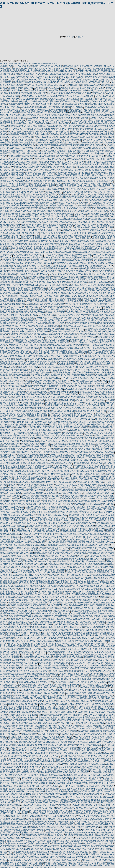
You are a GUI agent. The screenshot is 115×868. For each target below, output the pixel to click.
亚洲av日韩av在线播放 (107, 161)
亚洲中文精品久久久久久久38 (64, 202)
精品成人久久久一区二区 (76, 828)
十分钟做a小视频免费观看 (7, 568)
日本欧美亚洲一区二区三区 (92, 368)
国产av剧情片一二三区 (23, 350)
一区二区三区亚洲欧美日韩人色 (75, 580)
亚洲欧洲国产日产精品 (25, 743)
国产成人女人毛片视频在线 (41, 680)
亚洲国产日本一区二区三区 (94, 391)
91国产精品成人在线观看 (54, 272)
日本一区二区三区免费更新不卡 (103, 435)
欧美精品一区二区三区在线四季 (63, 291)
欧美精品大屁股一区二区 (75, 136)
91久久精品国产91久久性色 (104, 645)
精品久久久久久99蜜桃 (11, 245)
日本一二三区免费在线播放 (19, 261)
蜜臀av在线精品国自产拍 (98, 198)
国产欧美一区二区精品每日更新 (69, 358)
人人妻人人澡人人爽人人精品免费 (95, 194)
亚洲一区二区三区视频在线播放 (87, 730)
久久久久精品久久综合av (91, 566)
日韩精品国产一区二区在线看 (100, 275)
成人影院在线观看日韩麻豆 (33, 751)
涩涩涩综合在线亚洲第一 (84, 169)
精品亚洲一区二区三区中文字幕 (48, 125)
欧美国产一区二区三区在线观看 (61, 341)
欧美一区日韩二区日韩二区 (30, 465)
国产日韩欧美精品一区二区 (31, 228)
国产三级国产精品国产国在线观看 (51, 269)
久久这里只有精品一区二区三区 (14, 399)
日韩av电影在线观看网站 (62, 234)
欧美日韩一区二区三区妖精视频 (102, 127)
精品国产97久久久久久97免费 (40, 574)
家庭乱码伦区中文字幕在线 (17, 172)
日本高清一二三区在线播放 (11, 424)
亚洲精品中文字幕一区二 (78, 360)
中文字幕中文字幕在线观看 (89, 113)
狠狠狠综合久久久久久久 (19, 305)
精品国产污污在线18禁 (12, 217)
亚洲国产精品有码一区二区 (39, 218)
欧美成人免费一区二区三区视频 (69, 815)
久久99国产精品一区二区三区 (81, 442)
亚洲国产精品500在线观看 (48, 762)
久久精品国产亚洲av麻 (66, 847)
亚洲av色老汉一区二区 (91, 125)
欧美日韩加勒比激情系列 (92, 276)
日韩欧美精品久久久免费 (27, 158)
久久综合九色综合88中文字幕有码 (47, 199)
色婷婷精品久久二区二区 (48, 810)
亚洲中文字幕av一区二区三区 (68, 749)
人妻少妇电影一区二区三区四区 (90, 513)
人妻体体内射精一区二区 (72, 68)
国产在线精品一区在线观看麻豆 (91, 141)
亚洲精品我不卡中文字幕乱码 (68, 451)
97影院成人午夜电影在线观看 (90, 229)
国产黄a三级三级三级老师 (95, 106)
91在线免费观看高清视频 (104, 300)
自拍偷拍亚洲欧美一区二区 (24, 454)
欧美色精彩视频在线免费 (44, 152)
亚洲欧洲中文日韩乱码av (12, 158)
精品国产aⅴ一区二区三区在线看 (85, 130)
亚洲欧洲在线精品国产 (64, 584)
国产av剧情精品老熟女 (100, 347)
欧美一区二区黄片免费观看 (66, 283)
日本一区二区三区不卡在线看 (89, 201)
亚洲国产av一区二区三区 (39, 163)
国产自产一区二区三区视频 (86, 448)
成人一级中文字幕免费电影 (91, 409)
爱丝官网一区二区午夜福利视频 (45, 724)
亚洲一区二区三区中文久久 (26, 406)
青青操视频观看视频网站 (85, 237)
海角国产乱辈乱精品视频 (92, 590)
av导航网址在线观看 (55, 97)
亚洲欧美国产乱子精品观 (77, 174)
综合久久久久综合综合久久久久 (102, 205)
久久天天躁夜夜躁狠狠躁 (41, 201)
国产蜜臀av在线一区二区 (84, 765)
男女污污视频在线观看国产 (84, 275)
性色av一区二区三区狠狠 (20, 67)
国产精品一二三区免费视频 (22, 491)
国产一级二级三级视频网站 (18, 84)
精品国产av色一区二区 (107, 450)
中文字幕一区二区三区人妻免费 (76, 317)
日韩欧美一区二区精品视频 (31, 774)
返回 (73, 37)
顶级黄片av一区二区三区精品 (50, 508)
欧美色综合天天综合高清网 (100, 124)
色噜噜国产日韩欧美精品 (52, 295)
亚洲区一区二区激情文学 (74, 294)
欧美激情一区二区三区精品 (99, 831)
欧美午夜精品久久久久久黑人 (79, 106)
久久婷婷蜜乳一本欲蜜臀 (87, 171)
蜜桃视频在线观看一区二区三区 (62, 276)
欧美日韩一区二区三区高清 (39, 366)
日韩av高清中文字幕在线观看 (65, 215)
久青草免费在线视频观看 (102, 355)
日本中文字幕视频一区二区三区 (41, 182)
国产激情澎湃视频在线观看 (103, 183)
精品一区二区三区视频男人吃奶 (38, 344)
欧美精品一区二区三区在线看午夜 (57, 287)
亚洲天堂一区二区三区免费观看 (105, 372)
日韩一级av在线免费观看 (45, 280)
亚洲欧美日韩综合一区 (17, 152)
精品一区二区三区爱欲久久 (86, 393)
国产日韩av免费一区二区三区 (85, 305)
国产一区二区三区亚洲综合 (85, 120)
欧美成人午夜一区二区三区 (89, 294)
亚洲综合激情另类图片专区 (69, 634)
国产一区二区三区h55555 (87, 497)
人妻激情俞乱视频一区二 (60, 476)
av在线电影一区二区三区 (94, 684)
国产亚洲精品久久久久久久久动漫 (12, 442)
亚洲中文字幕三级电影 (12, 532)
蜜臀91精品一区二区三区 (10, 289)
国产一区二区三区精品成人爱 (45, 669)
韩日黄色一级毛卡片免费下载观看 (50, 190)
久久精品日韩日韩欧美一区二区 (93, 72)
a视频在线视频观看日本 (71, 117)
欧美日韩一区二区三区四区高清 (106, 245)
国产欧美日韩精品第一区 (96, 550)
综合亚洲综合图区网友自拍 (21, 850)
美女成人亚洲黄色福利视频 (58, 428)
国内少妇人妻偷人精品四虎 (9, 109)
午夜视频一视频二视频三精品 (46, 821)
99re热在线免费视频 (21, 404)
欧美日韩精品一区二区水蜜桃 (34, 692)
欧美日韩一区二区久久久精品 (40, 298)
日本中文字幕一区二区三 (53, 163)
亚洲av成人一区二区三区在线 (78, 87)
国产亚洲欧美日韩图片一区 (77, 459)
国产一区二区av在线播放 (107, 228)
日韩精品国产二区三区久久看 (77, 669)
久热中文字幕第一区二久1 (91, 177)
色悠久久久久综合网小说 (90, 245)
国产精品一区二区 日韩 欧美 (90, 239)
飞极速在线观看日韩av (91, 399)
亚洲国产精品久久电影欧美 (40, 212)
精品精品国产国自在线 (83, 166)
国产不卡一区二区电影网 (102, 117)
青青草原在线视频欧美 (50, 511)
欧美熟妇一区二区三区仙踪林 (36, 191)
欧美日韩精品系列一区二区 (32, 387)
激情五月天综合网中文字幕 (75, 596)
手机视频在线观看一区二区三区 (47, 560)
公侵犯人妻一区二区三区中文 (9, 385)
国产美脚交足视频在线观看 (45, 784)
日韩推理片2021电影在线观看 (66, 78)
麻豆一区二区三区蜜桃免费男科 (38, 376)
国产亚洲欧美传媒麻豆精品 (60, 665)
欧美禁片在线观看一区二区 (50, 70)
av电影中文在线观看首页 (24, 298)
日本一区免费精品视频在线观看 (74, 365)
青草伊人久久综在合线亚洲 (75, 116)
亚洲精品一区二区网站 (17, 579)
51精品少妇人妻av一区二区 (58, 410)
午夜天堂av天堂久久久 (76, 803)
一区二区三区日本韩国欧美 (34, 714)
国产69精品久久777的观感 (84, 458)
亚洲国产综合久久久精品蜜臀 (28, 371)
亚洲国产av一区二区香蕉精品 (57, 100)
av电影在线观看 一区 (35, 202)
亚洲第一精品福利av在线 (61, 399)
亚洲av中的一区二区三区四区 (100, 149)
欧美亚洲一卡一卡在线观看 (96, 503)
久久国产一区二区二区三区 (13, 842)
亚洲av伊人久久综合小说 (41, 535)
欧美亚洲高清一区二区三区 (103, 83)
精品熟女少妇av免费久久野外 (11, 100)
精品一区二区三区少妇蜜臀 (15, 131)
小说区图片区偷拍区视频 (29, 855)
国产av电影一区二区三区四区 (21, 256)
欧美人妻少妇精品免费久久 (99, 379)
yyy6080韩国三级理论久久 (91, 579)
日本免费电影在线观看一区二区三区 (70, 743)
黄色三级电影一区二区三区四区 (39, 83)
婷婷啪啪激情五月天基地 (104, 201)
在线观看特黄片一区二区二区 (89, 410)
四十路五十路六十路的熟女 (69, 473)
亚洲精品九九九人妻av (46, 286)
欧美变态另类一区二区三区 (42, 672)
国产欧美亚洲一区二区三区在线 (9, 382)
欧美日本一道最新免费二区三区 (45, 516)
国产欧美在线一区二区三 (59, 336)
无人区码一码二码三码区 (56, 717)
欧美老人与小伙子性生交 (72, 154)
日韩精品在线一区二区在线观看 (65, 185)
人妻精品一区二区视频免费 (37, 313)
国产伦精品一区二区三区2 (74, 336)
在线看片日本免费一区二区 (93, 681)
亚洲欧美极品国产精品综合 (69, 289)
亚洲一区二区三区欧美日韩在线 (58, 502)
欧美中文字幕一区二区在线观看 (93, 818)
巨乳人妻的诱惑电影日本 (64, 475)
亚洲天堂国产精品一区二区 (102, 521)
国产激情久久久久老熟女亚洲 (69, 491)
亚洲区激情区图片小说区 (11, 68)
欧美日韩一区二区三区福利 (34, 453)
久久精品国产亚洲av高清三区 (94, 632)
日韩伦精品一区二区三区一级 (14, 469)
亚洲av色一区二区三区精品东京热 (92, 782)
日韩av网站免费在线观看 (7, 246)
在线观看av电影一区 (34, 519)
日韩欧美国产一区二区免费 (70, 377)
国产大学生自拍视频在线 (64, 423)
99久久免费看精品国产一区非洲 (33, 576)
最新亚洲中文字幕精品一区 (43, 224)
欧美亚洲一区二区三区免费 (41, 154)
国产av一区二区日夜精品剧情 (88, 506)
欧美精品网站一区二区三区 (106, 251)
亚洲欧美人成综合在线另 (85, 135)
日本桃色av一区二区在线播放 (17, 185)
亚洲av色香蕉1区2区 (81, 695)
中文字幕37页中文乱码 (26, 196)
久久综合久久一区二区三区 (23, 374)
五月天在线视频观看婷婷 (106, 270)
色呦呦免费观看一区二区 (73, 858)
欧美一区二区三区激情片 (62, 335)
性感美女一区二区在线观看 (102, 248)
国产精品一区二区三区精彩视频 (57, 858)
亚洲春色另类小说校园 (25, 311)
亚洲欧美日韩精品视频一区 (69, 97)
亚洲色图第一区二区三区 (58, 445)
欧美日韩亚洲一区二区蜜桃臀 (15, 562)
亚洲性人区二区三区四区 (96, 774)
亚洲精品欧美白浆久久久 (17, 94)
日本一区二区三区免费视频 (39, 179)
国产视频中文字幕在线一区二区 (55, 246)
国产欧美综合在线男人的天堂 (52, 487)
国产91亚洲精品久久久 (57, 210)
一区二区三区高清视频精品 (27, 754)
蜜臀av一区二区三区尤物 (82, 809)
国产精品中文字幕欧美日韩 (97, 613)
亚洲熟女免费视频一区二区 (56, 574)
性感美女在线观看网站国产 (64, 777)
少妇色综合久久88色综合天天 (28, 848)
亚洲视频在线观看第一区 (13, 480)
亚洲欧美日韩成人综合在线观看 (31, 615)
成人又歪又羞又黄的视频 (72, 393)
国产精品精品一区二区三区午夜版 (29, 264)
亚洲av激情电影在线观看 (26, 73)
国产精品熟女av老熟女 (64, 194)
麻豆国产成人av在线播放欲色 (71, 65)
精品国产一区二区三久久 (19, 601)
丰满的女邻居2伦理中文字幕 (31, 125)
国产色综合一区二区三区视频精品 (58, 294)
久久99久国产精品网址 (57, 235)
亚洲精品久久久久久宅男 (59, 413)
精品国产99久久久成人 (22, 240)
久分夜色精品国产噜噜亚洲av (92, 450)
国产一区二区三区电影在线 (96, 339)
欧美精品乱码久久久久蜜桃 (49, 417)
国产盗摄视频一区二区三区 (70, 541)
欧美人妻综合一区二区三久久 (42, 205)
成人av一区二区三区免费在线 (24, 92)
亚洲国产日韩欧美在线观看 (30, 291)
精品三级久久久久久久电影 (53, 678)
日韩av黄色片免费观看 (14, 87)
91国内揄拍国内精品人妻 (79, 114)
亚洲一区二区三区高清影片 (37, 862)
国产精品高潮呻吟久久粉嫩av (79, 220)
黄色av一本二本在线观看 (41, 221)
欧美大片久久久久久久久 (17, 407)
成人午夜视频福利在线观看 (51, 256)
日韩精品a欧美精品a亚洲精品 (100, 92)
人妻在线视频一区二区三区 (79, 684)
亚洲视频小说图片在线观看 (15, 270)
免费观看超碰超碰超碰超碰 (43, 328)
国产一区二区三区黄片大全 (107, 273)
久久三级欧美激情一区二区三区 (81, 832)
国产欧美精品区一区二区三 (73, 691)
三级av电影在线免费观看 (17, 269)
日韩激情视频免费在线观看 (15, 602)
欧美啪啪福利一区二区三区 (81, 640)
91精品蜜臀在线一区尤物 (81, 467)
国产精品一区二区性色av (85, 333)
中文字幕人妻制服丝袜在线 (39, 324)
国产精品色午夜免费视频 (14, 636)
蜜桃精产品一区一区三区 (21, 355)
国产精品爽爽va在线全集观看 (10, 113)
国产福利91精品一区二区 (20, 503)
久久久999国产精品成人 (57, 133)
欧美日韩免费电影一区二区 (55, 376)
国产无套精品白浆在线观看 (28, 636)
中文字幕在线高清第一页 (99, 146)
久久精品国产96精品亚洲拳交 (39, 499)
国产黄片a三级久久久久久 (23, 565)
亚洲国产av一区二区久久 (80, 735)
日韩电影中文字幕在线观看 (8, 629)
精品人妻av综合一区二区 (27, 552)
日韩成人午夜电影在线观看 (50, 576)
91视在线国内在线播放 (77, 396)
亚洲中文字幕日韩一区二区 (45, 665)
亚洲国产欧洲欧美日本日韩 (55, 183)
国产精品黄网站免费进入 (34, 166)
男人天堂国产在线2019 (40, 532)
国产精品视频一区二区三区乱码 (102, 68)
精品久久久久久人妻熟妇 (56, 196)
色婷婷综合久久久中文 (26, 517)
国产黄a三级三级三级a (16, 144)
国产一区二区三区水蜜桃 (95, 637)
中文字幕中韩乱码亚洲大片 (11, 201)
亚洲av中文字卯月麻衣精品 (29, 462)
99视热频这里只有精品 (88, 606)
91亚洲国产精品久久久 (88, 577)
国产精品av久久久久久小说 (7, 154)
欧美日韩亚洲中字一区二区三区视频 (28, 484)
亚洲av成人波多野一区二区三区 (89, 160)
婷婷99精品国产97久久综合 (22, 760)
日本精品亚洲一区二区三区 (90, 136)
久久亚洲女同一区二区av (96, 308)
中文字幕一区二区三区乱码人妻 (46, 713)
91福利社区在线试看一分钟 (17, 330)
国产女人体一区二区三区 (25, 593)
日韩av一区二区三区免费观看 (95, 215)
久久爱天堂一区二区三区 (43, 79)
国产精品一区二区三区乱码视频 (101, 850)
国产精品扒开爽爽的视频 (24, 237)
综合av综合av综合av (92, 547)
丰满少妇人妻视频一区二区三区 (66, 278)
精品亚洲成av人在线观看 (83, 191)
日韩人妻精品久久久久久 (84, 555)
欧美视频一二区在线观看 (9, 281)
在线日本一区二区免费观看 (103, 406)
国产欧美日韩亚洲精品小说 (40, 796)
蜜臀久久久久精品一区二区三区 (44, 68)
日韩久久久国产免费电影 (46, 788)
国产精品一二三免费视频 (23, 83)
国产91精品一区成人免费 (101, 154)
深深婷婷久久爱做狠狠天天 (72, 497)
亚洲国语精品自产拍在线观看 (44, 276)
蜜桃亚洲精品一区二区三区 (71, 506)
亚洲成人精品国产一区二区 (46, 434)
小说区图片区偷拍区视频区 (33, 391)
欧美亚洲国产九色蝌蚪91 (105, 73)
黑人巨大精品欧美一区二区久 (59, 462)
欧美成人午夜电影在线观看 (69, 128)
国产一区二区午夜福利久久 (12, 620)
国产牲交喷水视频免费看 (44, 165)
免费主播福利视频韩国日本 (26, 221)
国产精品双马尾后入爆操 (40, 385)
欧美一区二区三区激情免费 (19, 169)
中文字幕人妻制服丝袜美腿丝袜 (30, 108)
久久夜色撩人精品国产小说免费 (99, 771)
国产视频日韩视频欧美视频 (98, 327)
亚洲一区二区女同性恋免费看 (25, 317)
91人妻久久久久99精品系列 (102, 497)
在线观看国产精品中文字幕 (86, 343)
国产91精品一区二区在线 (43, 139)
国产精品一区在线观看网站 (98, 555)
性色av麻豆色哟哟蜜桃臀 (79, 292)
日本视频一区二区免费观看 (106, 229)
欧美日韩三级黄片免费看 (44, 322)
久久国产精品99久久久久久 (98, 703)
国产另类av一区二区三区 (70, 333)
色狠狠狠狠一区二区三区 (88, 355)
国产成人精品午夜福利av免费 (35, 492)
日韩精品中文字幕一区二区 (55, 65)
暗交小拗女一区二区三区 (78, 194)
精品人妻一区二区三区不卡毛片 (19, 223)
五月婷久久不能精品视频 (99, 749)
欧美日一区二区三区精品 (63, 602)
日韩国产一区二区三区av (31, 591)
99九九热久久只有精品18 (13, 588)
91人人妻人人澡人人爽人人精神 (95, 155)
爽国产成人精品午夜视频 (101, 171)
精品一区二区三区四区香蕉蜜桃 (55, 117)
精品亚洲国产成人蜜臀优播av (76, 152)
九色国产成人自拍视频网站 (57, 102)
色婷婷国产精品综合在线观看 (34, 527)
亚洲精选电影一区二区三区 (35, 278)
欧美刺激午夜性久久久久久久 (102, 343)
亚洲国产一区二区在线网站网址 (65, 412)
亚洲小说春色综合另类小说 (56, 415)
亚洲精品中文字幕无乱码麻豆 (26, 141)
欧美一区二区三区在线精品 (71, 133)
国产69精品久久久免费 (77, 486)
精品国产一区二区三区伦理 (13, 439)
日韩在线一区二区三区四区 (36, 456)
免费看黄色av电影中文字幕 (93, 354)
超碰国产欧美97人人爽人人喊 (104, 79)
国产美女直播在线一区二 (50, 278)
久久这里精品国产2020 (24, 366)
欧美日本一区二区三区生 (29, 618)
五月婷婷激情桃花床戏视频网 (85, 382)
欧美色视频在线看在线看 (64, 243)
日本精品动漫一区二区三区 (22, 344)
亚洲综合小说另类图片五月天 (62, 131)
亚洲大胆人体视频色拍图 (68, 604)
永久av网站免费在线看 (99, 478)
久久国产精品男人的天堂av (35, 396)
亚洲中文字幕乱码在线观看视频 (9, 141)
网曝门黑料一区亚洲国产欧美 (40, 275)
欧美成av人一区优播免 (40, 89)
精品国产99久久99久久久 (61, 136)
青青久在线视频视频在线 (26, 100)
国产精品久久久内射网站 (17, 232)
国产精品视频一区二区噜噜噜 (37, 327)
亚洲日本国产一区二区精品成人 (24, 787)
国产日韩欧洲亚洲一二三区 (15, 346)
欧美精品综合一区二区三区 (18, 338)
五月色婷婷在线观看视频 (67, 325)
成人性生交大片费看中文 (86, 127)
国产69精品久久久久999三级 (97, 560)
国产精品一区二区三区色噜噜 (28, 418)
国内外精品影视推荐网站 (62, 245)
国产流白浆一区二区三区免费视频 (59, 785)
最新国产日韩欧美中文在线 (12, 754)
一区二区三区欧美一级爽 (73, 413)
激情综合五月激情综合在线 (8, 295)
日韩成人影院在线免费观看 (73, 588)
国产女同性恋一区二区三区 (75, 217)
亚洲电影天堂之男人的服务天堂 (106, 116)
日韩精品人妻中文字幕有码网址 (39, 555)
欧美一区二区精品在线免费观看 (23, 246)
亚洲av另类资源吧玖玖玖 (14, 538)
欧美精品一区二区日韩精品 (68, 269)
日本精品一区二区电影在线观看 (51, 793)
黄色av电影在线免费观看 (24, 218)
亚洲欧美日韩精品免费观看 (22, 472)
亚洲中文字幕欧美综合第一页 (60, 95)
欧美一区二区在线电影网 (91, 431)
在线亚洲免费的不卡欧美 (23, 259)
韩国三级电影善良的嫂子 (86, 205)
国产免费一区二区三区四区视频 (49, 248)
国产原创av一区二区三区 (47, 105)
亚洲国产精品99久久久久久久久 (100, 231)
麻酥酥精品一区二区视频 (17, 450)
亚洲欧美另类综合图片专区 (35, 114)
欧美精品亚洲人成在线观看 (23, 673)
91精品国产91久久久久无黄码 (95, 483)
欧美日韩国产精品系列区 (63, 560)
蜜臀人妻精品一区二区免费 (14, 147)
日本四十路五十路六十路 (15, 413)
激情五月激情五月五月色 (63, 431)
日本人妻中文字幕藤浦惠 (9, 102)
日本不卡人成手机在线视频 (79, 667)
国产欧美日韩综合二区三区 (25, 138)
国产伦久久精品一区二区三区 (43, 217)
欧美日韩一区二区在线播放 (45, 625)
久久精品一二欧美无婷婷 (62, 648)
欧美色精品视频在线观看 (73, 171)
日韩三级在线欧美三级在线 (29, 297)
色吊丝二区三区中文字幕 (81, 190)
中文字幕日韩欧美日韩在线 (83, 218)
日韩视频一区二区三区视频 (93, 780)
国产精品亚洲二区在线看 (20, 584)
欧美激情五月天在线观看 (56, 207)
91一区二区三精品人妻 (12, 390)
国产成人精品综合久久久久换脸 (50, 305)
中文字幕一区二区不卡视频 (33, 302)
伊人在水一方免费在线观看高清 (80, 387)
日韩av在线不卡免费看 (105, 232)
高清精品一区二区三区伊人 (50, 692)
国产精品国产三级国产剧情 (90, 332)
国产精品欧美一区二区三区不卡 (9, 621)
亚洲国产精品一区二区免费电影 (76, 681)
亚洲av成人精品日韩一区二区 (24, 229)
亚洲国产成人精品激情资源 (103, 522)
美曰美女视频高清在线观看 (25, 182)
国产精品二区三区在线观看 (15, 125)
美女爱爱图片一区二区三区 (61, 788)
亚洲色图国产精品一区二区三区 (17, 500)
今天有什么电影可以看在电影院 (88, 100)
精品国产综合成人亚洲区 (48, 503)
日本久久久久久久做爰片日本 (54, 541)
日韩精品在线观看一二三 (30, 399)
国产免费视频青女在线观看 (57, 146)
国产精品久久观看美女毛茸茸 (21, 142)
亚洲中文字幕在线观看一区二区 (64, 464)
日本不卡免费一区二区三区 (86, 421)
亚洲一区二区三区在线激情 (96, 209)
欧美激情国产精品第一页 (60, 543)
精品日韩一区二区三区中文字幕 (32, 602)
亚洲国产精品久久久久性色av (77, 399)
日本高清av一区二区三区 (69, 272)
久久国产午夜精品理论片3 (93, 423)
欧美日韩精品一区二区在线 (50, 688)
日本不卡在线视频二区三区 (46, 839)
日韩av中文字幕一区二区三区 (99, 226)
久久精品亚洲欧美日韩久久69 (62, 297)
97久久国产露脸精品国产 (86, 68)
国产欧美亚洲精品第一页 (80, 519)
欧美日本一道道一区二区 (40, 92)
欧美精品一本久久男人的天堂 (93, 287)
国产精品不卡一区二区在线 (99, 862)
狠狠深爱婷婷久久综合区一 (33, 426)
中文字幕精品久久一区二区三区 (43, 317)
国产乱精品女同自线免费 (78, 453)
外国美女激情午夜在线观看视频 (31, 442)
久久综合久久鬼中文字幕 (39, 541)
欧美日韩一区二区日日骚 (20, 81)
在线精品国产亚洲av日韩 (56, 461)
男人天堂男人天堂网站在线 (58, 109)
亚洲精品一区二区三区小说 (69, 481)
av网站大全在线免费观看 (35, 777)
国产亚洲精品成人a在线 (91, 486)
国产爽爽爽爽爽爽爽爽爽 (69, 188)
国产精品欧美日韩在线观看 (32, 732)
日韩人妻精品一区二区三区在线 (64, 302)
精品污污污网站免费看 (83, 678)
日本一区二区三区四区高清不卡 (89, 582)
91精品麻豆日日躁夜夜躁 (11, 294)
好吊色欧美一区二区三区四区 (43, 580)
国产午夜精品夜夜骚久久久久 (86, 429)
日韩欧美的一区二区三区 (82, 426)
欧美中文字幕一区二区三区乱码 (58, 251)
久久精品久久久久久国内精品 (39, 183)
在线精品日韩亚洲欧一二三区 (47, 87)
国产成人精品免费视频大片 (28, 595)
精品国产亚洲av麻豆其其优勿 (48, 76)
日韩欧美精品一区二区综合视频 (41, 377)
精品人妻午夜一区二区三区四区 (12, 563)
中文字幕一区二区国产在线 (12, 371)
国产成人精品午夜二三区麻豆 (29, 220)
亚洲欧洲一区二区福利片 (105, 187)
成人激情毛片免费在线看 (97, 647)
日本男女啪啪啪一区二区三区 (32, 248)
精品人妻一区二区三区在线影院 (104, 420)
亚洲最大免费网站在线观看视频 (76, 462)
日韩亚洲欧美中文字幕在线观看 (37, 661)
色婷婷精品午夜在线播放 (82, 613)
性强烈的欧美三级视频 (14, 90)
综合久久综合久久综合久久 (24, 755)
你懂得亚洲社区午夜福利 (15, 758)
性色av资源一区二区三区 (77, 628)
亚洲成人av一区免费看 (26, 377)
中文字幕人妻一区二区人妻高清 (19, 191)
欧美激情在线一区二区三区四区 (83, 456)
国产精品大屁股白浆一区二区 (70, 673)
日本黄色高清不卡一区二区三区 (67, 306)
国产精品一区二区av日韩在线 (56, 393)
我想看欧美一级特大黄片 (23, 281)
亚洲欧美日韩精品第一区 (86, 747)
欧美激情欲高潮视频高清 (98, 319)
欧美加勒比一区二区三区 (55, 555)
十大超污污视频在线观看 (91, 591)
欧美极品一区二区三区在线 (37, 568)
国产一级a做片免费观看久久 (84, 363)
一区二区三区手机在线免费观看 (19, 420)
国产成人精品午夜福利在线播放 (50, 169)
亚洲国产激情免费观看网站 (47, 161)
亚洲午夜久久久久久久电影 (89, 571)
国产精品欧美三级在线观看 (93, 453)
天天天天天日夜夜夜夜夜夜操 (106, 409)
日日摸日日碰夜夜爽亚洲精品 (52, 149)
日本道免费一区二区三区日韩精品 (91, 480)
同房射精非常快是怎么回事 (93, 710)
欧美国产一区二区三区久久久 (64, 103)
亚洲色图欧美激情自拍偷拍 (23, 333)
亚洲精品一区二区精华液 (84, 744)
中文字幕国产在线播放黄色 (99, 711)
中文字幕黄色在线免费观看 (44, 494)
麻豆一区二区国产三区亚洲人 (79, 316)
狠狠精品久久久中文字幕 (50, 119)
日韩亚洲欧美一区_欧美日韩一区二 (95, 587)
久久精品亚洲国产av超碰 (90, 599)
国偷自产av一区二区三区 (51, 845)
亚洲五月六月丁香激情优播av (70, 642)
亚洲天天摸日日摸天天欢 (62, 161)
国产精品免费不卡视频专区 (75, 799)
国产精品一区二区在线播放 (73, 221)
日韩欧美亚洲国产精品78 (16, 171)
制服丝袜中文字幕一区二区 (106, 182)
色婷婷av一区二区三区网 (89, 224)
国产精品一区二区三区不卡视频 (102, 213)
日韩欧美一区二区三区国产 (58, 571)
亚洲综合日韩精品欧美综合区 (75, 251)
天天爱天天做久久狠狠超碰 (31, 579)
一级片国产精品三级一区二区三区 (67, 150)
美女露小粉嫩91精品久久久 (104, 688)
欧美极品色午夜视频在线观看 (30, 469)
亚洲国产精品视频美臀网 (29, 494)
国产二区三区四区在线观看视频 (63, 105)
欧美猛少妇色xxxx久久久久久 (66, 70)
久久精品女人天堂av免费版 (38, 528)
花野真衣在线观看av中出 (103, 267)
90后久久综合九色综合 (26, 480)
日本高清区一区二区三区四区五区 (23, 127)
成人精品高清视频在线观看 (73, 79)
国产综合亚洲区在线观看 (45, 610)
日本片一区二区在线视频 (19, 226)
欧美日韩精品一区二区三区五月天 (99, 119)
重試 (69, 37)
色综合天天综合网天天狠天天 (83, 92)
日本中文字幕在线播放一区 (24, 65)
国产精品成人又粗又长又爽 (73, 585)
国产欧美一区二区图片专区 (20, 777)
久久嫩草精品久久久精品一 (107, 524)
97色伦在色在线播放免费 (71, 138)
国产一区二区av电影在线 (41, 747)
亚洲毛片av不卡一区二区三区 (26, 621)
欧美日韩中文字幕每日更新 (106, 814)
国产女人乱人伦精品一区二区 (81, 119)
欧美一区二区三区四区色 (64, 840)
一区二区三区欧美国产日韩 (95, 98)
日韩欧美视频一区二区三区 (44, 596)
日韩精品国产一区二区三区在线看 (17, 335)
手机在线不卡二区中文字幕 (105, 113)
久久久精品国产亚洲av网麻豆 (88, 544)
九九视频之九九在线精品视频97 (94, 768)
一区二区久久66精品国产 (75, 829)
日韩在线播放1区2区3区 (54, 639)
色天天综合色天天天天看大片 (93, 595)
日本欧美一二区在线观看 (73, 160)
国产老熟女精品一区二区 (16, 566)
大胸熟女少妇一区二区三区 (75, 741)
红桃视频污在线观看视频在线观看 (22, 117)
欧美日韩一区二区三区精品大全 (68, 265)
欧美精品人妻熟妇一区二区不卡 (80, 774)
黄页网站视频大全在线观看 (48, 573)
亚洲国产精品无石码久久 (67, 94)
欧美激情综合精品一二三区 (83, 278)
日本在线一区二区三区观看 (72, 472)
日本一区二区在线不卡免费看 (103, 97)
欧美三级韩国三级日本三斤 (54, 673)
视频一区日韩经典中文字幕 (73, 480)
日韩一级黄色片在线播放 (67, 757)
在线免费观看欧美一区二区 (12, 193)
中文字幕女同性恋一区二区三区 (76, 287)
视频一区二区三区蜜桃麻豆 (67, 456)
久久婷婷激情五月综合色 (92, 232)
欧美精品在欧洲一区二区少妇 (72, 796)
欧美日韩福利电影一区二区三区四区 (103, 265)
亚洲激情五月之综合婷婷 (97, 223)
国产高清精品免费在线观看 (107, 139)
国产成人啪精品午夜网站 (101, 421)
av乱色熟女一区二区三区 (98, 623)
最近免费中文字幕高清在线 (80, 511)
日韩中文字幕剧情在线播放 (31, 788)
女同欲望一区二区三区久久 (19, 70)
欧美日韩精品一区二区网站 (94, 114)
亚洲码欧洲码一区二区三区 (21, 437)
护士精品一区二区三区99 (16, 788)
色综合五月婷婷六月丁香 (7, 525)
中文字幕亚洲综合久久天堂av (72, 254)
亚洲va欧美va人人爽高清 (105, 402)
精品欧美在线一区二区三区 (60, 606)
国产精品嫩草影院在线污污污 (72, 83)
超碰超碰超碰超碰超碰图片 (28, 654)
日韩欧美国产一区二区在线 (31, 103)
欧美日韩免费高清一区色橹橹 (33, 262)
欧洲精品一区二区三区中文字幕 (92, 84)
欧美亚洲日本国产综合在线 (84, 749)
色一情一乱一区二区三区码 (77, 232)
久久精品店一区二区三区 (49, 67)
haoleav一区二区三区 (6, 142)
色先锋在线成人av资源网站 (64, 417)
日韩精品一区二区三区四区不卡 (106, 543)
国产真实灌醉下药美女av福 (89, 336)
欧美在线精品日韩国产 (66, 735)
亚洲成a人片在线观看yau (72, 517)
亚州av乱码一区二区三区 (91, 402)
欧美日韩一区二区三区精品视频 (105, 322)
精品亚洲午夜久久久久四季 (33, 601)
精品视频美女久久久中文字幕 (57, 620)
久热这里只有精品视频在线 (9, 350)
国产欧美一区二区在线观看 (58, 763)
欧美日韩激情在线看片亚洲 (54, 382)
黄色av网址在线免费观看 (90, 788)
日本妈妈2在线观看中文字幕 (30, 280)
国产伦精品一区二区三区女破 (48, 700)
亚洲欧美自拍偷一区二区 (37, 550)
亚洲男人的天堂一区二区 (24, 609)
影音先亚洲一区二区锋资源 (78, 67)
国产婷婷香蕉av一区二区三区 (45, 483)
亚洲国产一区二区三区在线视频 (23, 207)
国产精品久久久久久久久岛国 (33, 536)
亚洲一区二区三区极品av (47, 330)
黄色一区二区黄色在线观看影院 (65, 503)
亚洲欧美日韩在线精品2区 (18, 821)
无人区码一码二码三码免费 (91, 434)
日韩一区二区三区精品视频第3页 (80, 484)
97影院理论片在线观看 (97, 651)
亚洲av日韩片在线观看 (77, 108)
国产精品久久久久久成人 (92, 165)
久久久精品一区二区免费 (60, 851)
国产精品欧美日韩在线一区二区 (62, 371)
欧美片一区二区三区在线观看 (45, 440)
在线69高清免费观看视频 (64, 396)
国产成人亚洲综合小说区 (33, 234)
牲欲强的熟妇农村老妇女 (69, 495)
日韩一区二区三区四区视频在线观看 (51, 751)
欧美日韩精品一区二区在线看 (66, 736)
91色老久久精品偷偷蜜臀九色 (50, 536)
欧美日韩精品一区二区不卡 (55, 344)
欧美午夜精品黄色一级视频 (86, 212)
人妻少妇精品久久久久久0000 (67, 795)
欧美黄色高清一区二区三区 (60, 286)
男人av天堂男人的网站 (93, 705)
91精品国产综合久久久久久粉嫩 (70, 163)
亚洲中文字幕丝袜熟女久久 (49, 607)
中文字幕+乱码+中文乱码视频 (88, 424)
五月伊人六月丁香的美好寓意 (19, 417)
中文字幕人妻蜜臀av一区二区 (54, 420)
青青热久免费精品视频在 (67, 647)
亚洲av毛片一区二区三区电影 (18, 773)
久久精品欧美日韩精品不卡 (30, 199)
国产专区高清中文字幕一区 (58, 510)
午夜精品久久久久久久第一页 (79, 209)
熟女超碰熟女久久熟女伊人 (30, 522)
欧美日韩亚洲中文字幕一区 (77, 341)
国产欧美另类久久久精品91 (20, 607)
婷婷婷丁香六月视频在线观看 (28, 724)
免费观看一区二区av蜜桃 (81, 199)
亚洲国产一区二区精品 (63, 579)
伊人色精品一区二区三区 (60, 625)
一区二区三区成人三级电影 (63, 774)
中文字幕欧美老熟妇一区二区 (65, 199)
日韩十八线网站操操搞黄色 (52, 358)
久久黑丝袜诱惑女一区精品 (67, 837)
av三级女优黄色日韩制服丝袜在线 (27, 596)
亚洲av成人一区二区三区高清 (45, 855)
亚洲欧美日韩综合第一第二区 (40, 207)
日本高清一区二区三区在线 (56, 275)
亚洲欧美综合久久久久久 (49, 202)
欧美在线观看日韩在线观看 (78, 738)
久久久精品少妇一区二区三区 (27, 476)
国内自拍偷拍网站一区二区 (72, 390)
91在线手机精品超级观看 (19, 426)
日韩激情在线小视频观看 (16, 103)
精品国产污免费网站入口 (105, 486)
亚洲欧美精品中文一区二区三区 (99, 484)
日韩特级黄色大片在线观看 (43, 694)
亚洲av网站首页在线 (76, 825)
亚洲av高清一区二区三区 (23, 410)
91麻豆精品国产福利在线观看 (33, 269)
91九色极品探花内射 (71, 528)
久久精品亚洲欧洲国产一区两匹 (14, 632)
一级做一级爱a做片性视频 (59, 418)
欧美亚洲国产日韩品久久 (68, 92)
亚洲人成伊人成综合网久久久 (53, 478)
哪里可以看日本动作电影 (38, 647)
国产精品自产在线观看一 (43, 365)
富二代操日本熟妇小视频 (77, 228)
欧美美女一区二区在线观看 (46, 368)
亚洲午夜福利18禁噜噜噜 (91, 396)
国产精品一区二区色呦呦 (92, 330)
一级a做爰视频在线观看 (52, 467)
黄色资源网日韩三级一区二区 (92, 699)
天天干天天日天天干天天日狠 (59, 158)
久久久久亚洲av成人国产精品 (37, 437)
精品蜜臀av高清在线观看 (29, 803)
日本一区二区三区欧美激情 (52, 706)
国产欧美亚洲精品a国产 (55, 473)
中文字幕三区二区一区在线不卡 (100, 218)
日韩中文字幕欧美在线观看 (11, 829)
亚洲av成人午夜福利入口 (7, 198)
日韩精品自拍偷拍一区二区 (36, 168)
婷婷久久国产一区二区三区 (89, 543)
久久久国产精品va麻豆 (27, 235)
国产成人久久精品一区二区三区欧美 (79, 683)
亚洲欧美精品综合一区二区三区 (57, 176)
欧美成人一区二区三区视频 (27, 86)
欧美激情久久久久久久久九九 (61, 549)
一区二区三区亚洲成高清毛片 (94, 855)
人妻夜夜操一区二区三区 (48, 185)
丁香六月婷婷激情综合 (52, 204)
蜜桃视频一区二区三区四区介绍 (12, 235)
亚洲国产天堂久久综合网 (78, 371)
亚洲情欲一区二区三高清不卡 (71, 196)
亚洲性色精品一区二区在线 (98, 157)
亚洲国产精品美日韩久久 (10, 393)
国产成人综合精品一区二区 (61, 538)
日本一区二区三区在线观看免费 (9, 858)
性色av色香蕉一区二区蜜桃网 (97, 284)
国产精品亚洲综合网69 (104, 160)
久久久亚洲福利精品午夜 (9, 521)
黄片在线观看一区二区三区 (90, 187)
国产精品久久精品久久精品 (58, 435)
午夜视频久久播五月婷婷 (42, 97)
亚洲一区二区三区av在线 (93, 202)
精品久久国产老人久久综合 (25, 385)
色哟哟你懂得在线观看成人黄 (78, 349)
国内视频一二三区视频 (51, 191)
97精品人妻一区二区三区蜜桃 (104, 790)
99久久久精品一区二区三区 (60, 147)
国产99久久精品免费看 (106, 346)
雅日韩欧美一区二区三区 (73, 418)
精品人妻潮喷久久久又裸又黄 (103, 65)
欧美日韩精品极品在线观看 (30, 147)
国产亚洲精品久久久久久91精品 (14, 560)
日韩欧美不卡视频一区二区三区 (58, 409)
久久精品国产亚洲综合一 (66, 437)
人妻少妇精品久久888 (26, 717)
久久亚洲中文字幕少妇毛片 (32, 710)
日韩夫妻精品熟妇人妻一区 (17, 380)
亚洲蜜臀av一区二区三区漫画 (106, 399)
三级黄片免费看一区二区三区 (100, 246)
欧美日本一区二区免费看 (55, 617)
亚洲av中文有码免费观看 (102, 313)
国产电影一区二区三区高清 (22, 845)
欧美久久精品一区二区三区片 (94, 95)
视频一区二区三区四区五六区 (22, 395)
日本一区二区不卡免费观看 (82, 601)
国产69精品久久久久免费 (22, 706)
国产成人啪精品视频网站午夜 (90, 585)
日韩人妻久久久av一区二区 (91, 615)
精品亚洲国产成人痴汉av (65, 388)
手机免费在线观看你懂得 (106, 210)
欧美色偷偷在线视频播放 (104, 259)
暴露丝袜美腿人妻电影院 (69, 231)
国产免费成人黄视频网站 (54, 289)
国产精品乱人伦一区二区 (72, 102)
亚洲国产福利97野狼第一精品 (74, 311)
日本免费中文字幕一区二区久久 (89, 73)
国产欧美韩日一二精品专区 (38, 231)
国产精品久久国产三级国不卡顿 (22, 358)
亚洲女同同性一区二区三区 (97, 166)
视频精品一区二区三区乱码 (50, 804)
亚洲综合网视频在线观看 (97, 643)
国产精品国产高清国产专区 (97, 185)
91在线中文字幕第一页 (68, 319)
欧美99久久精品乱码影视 (106, 494)
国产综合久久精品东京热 (107, 202)
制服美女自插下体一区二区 (32, 232)
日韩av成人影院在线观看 (20, 339)
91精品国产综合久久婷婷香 (46, 90)
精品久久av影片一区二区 (75, 187)
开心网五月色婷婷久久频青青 (17, 688)
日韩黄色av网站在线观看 (103, 224)
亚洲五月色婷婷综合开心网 (95, 316)
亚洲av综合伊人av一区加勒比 (73, 522)
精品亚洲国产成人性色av (81, 283)
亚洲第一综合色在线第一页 (19, 447)
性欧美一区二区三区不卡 (19, 161)
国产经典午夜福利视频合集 (101, 150)
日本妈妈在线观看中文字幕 (29, 828)
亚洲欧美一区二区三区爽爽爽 (11, 322)
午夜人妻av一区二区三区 (103, 719)
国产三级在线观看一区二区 (27, 645)
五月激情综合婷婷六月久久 (94, 469)
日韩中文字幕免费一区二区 (73, 445)
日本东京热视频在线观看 (56, 680)
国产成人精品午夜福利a (8, 287)
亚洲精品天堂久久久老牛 (39, 382)
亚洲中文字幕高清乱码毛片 (23, 179)
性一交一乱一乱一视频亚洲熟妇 (58, 361)
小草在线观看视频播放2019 (49, 250)
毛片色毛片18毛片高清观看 (86, 815)
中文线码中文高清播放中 (71, 574)
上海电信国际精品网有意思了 (92, 108)
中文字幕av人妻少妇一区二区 (57, 454)
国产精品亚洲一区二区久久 (61, 683)
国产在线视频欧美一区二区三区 (72, 75)
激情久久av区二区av (46, 557)
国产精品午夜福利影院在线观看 (90, 395)
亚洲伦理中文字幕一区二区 (64, 320)
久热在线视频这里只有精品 (27, 328)
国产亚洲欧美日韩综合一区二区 (25, 267)
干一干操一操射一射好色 (85, 338)
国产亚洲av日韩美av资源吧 (42, 133)
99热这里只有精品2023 (59, 588)
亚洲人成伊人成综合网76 (81, 404)
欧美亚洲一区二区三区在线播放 (76, 144)
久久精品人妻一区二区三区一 (59, 595)
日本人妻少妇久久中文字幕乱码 (47, 469)
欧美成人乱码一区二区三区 (61, 439)
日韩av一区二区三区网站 (33, 773)
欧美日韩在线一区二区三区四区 (75, 590)
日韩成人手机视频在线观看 (8, 410)
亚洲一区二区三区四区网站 (77, 818)
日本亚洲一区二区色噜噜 (25, 382)
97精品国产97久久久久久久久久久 (96, 250)
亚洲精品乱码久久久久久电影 (45, 297)
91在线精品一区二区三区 (81, 369)
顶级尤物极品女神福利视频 (33, 305)
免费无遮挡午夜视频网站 (93, 234)
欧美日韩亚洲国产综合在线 (53, 213)
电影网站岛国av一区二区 (39, 300)
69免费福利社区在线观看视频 (106, 563)
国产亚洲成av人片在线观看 (57, 820)
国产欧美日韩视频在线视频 (68, 568)
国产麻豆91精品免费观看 (40, 343)
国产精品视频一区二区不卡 (59, 152)
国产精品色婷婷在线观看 (25, 163)
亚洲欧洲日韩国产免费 (19, 692)
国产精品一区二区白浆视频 (7, 124)
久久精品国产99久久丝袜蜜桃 (82, 226)
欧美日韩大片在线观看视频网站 (100, 168)
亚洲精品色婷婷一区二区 (101, 836)
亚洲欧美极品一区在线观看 (56, 650)
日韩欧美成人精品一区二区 (63, 569)
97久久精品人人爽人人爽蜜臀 (24, 212)
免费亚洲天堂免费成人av (30, 144)
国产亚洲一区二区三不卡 (42, 415)
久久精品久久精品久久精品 (71, 629)
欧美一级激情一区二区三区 (94, 667)
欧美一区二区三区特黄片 (47, 131)
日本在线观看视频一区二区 (39, 325)
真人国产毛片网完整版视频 (81, 550)
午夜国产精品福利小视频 (88, 86)
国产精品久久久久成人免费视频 (65, 771)
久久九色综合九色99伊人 (57, 834)
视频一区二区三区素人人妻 (92, 439)
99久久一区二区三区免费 (106, 434)
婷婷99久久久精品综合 (24, 481)
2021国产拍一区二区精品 (93, 380)
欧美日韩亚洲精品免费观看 (44, 160)
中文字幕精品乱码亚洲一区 (37, 598)
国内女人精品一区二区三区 (100, 256)
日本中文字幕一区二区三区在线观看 (43, 612)
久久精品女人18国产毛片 (40, 544)
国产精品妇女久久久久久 (29, 413)
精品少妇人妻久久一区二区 (50, 194)
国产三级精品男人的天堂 (95, 500)
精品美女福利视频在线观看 (75, 502)
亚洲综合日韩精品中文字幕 (85, 256)
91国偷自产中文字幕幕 (24, 254)
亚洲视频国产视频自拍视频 (50, 421)
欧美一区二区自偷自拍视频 (64, 387)
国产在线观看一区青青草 (56, 629)
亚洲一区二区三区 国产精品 (36, 240)
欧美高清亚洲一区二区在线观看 (79, 779)
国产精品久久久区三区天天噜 (47, 108)
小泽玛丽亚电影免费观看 (105, 582)
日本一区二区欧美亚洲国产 (101, 305)
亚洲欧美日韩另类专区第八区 (57, 221)
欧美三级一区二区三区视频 (12, 251)
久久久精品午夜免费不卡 (23, 295)
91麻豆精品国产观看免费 (106, 122)
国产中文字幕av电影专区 (20, 587)
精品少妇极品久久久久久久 (30, 316)
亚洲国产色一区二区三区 (34, 417)
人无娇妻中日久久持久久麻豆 (85, 150)
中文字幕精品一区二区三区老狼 (56, 343)
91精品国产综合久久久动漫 (85, 265)
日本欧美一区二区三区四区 (52, 647)
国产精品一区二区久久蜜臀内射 (26, 109)
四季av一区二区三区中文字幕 (47, 103)
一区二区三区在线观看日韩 (12, 409)
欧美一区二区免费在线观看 (57, 154)
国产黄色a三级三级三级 (90, 372)
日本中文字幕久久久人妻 (92, 527)
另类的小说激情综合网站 (7, 401)
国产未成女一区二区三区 (22, 812)
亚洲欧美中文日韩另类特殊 (55, 75)
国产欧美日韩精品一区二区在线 (90, 210)
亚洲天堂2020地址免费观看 (70, 338)
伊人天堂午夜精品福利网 (11, 653)
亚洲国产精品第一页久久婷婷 (35, 130)
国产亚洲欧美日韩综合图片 (58, 224)
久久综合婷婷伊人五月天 (10, 596)
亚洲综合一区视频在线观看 (84, 207)
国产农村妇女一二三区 (30, 384)
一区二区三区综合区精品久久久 (48, 243)
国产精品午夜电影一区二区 (47, 519)
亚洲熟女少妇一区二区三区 (86, 521)
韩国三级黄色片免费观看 (9, 639)
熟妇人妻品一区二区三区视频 (83, 94)
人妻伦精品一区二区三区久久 (105, 851)
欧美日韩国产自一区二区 (98, 458)
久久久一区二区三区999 (12, 680)
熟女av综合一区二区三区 (67, 190)
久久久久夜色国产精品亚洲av (80, 500)
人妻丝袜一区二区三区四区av (70, 521)
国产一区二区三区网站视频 (98, 801)
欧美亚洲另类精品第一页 (74, 543)
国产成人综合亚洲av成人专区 (49, 380)
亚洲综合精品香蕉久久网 (70, 347)
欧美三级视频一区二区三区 (16, 248)
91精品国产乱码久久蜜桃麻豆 (107, 431)
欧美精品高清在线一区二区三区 (73, 328)
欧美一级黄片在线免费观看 (20, 421)
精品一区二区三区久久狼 (33, 76)
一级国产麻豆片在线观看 (38, 358)
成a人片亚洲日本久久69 (95, 257)
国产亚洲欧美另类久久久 (14, 402)
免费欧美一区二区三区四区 (17, 262)
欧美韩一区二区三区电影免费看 (83, 659)
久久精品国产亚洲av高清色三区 (18, 864)
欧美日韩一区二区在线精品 (19, 257)
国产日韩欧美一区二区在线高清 (98, 536)
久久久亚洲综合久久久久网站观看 (50, 703)
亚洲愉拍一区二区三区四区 (12, 196)
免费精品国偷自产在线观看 (33, 746)
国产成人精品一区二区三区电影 (62, 360)
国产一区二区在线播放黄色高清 (45, 384)
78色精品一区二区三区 (16, 549)
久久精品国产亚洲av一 (19, 302)
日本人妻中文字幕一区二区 (90, 328)
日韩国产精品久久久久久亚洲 (35, 475)
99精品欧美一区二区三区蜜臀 (51, 261)
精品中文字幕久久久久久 (64, 684)
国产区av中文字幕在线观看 (95, 314)
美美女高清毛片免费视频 (36, 149)
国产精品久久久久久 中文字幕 (53, 338)
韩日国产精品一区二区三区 (97, 640)
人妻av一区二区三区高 (69, 218)
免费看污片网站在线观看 (65, 527)
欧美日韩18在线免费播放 (96, 464)
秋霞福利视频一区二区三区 (96, 180)
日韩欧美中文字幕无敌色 (79, 714)
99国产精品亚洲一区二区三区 (81, 847)
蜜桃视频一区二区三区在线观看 (37, 432)
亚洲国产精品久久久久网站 (82, 536)
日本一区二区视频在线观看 (84, 530)
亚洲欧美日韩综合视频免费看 (102, 448)
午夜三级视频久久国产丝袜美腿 (38, 272)
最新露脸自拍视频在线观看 (9, 571)
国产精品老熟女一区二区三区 (97, 826)
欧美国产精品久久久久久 (50, 180)
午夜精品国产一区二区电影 (27, 354)
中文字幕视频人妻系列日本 (59, 217)
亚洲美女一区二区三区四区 (19, 810)
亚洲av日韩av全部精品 (25, 424)
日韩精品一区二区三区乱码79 (53, 598)
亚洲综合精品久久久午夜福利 (55, 324)
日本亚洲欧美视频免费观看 (22, 253)
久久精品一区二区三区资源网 (75, 267)
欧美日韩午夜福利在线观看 (62, 228)
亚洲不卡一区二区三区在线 (84, 188)
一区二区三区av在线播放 (58, 522)
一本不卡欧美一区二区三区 (104, 424)
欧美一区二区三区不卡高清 (95, 90)
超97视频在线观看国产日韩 (66, 812)
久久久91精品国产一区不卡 (32, 94)
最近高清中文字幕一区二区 (74, 229)
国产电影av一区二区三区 (61, 187)
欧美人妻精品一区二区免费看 (45, 371)
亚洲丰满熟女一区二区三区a (46, 562)
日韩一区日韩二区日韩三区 (37, 708)
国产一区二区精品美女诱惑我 (97, 626)
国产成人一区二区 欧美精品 (74, 571)
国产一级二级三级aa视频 (70, 237)
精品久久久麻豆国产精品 (25, 763)
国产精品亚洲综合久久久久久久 (36, 339)
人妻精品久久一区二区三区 (92, 161)
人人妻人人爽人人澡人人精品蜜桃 (55, 73)
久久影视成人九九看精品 (78, 384)
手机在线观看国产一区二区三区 (24, 790)
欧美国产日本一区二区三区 (38, 295)
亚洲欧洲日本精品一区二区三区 (16, 120)
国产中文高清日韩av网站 (54, 92)
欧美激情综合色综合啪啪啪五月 (14, 292)
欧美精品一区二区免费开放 (24, 604)
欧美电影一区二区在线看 (61, 155)
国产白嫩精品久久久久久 (50, 215)
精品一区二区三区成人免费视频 (56, 303)
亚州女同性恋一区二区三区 (54, 231)
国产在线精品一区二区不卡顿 (56, 524)
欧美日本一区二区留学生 (92, 465)
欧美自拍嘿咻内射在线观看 (98, 172)
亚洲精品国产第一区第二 (30, 562)
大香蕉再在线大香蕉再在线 (82, 631)
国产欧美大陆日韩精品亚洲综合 (34, 458)
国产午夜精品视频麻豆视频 (12, 309)
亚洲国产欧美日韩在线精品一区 (40, 102)
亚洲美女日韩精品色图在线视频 (73, 139)
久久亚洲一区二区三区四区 (17, 431)
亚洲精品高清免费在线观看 (78, 587)
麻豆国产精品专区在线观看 (80, 90)
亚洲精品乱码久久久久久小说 (47, 122)
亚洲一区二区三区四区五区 (52, 398)
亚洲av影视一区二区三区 (52, 369)
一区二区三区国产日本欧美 (39, 237)
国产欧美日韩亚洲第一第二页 (8, 183)
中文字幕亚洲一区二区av (87, 385)
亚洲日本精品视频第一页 (28, 135)
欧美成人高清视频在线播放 (63, 177)
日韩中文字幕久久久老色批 (63, 122)
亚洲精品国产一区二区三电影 (42, 235)
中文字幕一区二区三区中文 (13, 814)
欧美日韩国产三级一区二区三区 (14, 187)
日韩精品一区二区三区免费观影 (81, 105)
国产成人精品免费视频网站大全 (88, 376)
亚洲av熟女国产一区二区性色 (75, 402)
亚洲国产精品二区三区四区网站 (88, 670)
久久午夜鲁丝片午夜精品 (90, 476)
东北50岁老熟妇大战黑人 (69, 555)
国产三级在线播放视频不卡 (14, 106)
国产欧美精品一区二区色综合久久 (35, 338)
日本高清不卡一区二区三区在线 (68, 305)
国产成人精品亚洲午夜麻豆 (73, 322)
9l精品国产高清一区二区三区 (69, 198)
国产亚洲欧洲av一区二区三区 (94, 558)
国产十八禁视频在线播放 (84, 149)
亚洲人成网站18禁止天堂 (87, 221)
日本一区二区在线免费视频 (44, 418)
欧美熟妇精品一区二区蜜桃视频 (13, 284)
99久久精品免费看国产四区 (56, 796)
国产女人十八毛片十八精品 (50, 584)
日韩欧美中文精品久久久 (99, 541)
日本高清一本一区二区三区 (72, 179)
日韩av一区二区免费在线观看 (42, 406)
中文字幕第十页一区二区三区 (79, 243)
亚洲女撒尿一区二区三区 (71, 246)
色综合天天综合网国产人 (42, 754)
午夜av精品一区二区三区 (66, 798)
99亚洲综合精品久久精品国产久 (32, 738)
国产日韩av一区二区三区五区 (33, 174)
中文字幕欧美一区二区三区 (41, 124)
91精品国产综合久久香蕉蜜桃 (69, 149)
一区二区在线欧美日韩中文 (98, 253)
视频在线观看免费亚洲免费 (12, 716)
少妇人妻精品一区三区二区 (75, 361)
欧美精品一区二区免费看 (15, 547)
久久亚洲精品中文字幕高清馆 (81, 703)
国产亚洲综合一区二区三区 (55, 83)
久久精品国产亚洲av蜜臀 (95, 81)
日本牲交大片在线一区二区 (78, 584)
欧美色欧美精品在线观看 (28, 497)
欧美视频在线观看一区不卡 (105, 303)
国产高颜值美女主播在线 (105, 658)
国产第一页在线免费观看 (39, 711)
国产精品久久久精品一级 (83, 204)
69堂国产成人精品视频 (39, 451)
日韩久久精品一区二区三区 (17, 510)
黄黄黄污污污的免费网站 (60, 489)
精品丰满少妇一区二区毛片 (98, 89)
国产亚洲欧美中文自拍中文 (56, 332)
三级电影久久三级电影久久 (12, 558)
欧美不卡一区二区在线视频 (40, 176)
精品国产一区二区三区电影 (27, 677)
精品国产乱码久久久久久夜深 (40, 461)
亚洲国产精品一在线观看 (78, 276)
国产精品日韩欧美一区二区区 (24, 582)
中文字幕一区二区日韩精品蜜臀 (39, 75)
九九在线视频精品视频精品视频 (62, 220)
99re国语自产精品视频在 (104, 254)
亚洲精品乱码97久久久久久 (100, 721)
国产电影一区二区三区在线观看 (73, 470)
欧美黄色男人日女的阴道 (64, 125)
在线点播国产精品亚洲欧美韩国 (52, 128)
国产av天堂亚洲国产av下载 (75, 476)
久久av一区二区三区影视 (105, 239)
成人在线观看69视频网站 (105, 470)
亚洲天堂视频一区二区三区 (75, 372)
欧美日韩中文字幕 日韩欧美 (31, 157)
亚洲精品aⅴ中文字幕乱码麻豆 (8, 604)
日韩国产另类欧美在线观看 (18, 360)
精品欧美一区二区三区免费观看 (25, 672)
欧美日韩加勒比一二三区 (99, 481)
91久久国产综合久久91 (74, 577)
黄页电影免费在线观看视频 (83, 344)
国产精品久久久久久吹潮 (14, 239)
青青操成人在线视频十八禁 (78, 391)
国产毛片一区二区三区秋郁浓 (63, 667)
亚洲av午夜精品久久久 (107, 109)
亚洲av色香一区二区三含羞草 (8, 495)
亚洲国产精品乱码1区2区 (93, 262)
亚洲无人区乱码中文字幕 (99, 363)
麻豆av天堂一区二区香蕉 (60, 264)
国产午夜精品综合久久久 (21, 198)
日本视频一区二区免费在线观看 (87, 358)
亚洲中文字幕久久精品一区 (22, 149)
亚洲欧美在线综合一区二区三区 (45, 803)
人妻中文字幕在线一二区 (100, 133)
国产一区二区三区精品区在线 (47, 664)
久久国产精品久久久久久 (94, 733)
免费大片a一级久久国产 (42, 645)
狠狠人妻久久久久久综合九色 (91, 538)
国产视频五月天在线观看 (101, 382)
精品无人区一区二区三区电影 (46, 399)
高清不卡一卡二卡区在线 (52, 265)
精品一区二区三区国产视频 (7, 231)
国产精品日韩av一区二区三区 (87, 183)
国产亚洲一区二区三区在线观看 (47, 242)
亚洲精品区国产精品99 (53, 735)
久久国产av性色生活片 (77, 177)
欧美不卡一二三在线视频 (59, 580)
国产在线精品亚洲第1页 (46, 818)
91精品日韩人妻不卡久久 (67, 659)
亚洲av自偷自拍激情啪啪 (16, 423)
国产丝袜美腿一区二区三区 (44, 806)
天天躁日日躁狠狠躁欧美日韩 (83, 379)
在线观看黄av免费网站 (44, 522)
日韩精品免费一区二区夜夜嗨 (8, 65)
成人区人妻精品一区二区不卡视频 (101, 207)
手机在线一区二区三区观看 (93, 286)
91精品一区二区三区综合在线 (56, 535)
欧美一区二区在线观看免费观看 (51, 198)
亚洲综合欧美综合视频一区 (100, 135)
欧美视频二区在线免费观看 (65, 832)
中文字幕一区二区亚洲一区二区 (30, 563)
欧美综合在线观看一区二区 (96, 467)
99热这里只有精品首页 (45, 599)
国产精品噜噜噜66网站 (14, 135)
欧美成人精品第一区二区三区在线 (19, 519)
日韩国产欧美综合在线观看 (101, 289)
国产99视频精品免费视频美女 (27, 68)
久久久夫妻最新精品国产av (100, 261)
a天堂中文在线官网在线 (78, 125)
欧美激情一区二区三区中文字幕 (97, 190)
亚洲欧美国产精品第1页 (53, 749)
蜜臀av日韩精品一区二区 (67, 787)
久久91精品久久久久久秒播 (32, 330)
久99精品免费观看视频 (30, 79)
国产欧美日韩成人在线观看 (56, 141)
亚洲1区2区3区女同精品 (21, 278)
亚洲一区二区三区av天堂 (77, 346)
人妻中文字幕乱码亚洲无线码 (21, 826)
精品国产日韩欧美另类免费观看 (61, 677)
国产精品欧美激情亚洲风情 (63, 174)
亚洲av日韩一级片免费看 (30, 681)
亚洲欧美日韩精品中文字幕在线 (93, 505)
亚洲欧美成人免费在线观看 (65, 864)
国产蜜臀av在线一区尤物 (51, 722)
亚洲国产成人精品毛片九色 (26, 799)
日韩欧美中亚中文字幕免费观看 (11, 517)
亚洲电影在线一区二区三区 (96, 404)
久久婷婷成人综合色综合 (10, 795)
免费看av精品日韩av (51, 352)
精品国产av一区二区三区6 (77, 161)
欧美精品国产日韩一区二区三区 (19, 798)
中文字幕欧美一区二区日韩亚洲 (29, 116)
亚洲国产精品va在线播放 (68, 751)
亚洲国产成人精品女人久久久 (21, 313)
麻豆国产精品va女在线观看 (25, 176)
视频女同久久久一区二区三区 (80, 746)
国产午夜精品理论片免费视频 (29, 667)
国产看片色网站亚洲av (39, 73)
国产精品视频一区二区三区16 (29, 443)
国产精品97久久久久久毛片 (58, 618)
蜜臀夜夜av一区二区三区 (91, 270)
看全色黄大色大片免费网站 (28, 402)
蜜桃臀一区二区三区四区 (97, 631)
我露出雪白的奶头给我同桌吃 (85, 128)
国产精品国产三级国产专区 (96, 511)
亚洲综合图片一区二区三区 (9, 502)
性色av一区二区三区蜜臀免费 (105, 670)
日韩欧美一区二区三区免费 (47, 228)
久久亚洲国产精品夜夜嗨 (22, 202)
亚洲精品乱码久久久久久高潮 (33, 847)
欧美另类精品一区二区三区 (96, 103)
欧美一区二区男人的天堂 (102, 650)
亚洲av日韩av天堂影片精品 (32, 450)
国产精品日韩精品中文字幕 (82, 769)
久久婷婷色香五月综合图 (29, 606)
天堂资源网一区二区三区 (58, 406)
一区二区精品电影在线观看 (62, 591)
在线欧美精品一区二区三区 (93, 309)
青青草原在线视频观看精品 (90, 803)
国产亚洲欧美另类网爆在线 (101, 325)
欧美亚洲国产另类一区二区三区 (38, 253)
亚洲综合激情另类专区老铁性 (88, 790)
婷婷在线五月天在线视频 (59, 267)
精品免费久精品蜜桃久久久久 (27, 113)
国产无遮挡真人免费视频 (9, 333)
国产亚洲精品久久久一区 (30, 625)
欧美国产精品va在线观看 (11, 796)
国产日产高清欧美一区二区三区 (67, 191)
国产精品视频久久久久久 (48, 177)
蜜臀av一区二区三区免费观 (67, 623)
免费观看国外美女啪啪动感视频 (23, 300)
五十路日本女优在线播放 (17, 122)
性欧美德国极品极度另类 (21, 525)
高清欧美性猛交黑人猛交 (69, 168)
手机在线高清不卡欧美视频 (43, 86)
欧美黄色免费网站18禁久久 (13, 462)
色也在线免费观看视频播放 (90, 217)
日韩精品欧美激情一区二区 (100, 456)
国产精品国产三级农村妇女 (40, 138)
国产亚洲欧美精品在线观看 (66, 508)
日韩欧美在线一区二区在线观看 (59, 309)
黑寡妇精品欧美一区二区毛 (86, 454)
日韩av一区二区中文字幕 (41, 319)
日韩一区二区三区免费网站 (58, 79)
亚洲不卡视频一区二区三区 (36, 223)
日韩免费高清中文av (47, 209)
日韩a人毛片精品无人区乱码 (47, 774)
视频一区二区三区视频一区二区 (34, 675)
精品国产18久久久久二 (72, 454)
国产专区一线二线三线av (17, 732)
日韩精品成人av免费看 (30, 483)
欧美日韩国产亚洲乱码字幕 (80, 81)
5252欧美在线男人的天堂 (91, 182)
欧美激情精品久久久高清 (52, 437)
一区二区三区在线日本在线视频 (34, 180)
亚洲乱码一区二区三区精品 (99, 240)
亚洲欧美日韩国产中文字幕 (81, 308)
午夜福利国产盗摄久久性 (27, 309)
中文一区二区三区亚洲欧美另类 (95, 388)
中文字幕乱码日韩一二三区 (67, 89)
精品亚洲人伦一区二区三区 (7, 706)
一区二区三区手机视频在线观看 (36, 478)
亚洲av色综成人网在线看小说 (95, 664)
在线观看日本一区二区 (89, 311)
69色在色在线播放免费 (89, 267)
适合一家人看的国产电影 (31, 560)
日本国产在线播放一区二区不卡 (72, 324)
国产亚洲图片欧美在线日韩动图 (48, 651)
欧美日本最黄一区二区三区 (32, 172)
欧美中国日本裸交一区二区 (23, 102)
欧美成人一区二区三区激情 (10, 218)
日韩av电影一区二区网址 (31, 122)
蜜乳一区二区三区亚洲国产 (93, 317)
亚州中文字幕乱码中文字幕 (86, 138)
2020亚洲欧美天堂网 (30, 489)
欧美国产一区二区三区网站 (26, 201)
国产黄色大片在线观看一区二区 (86, 97)
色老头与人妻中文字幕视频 (52, 240)
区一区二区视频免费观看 (21, 412)
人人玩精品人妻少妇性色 (101, 499)
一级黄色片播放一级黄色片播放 (31, 106)
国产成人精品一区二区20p (82, 604)
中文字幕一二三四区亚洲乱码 (53, 188)
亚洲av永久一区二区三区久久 (14, 316)
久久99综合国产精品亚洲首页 (103, 374)
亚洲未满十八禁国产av (63, 270)
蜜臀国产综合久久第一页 (82, 576)
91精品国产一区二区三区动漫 (55, 333)
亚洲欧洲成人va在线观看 (89, 522)
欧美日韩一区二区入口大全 (13, 497)
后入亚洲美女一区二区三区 (19, 492)
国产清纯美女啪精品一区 (83, 269)
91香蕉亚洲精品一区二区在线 (32, 131)
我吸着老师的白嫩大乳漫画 (55, 593)
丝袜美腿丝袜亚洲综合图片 (74, 111)
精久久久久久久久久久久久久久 (94, 144)
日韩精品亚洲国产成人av (67, 426)
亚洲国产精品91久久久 (66, 703)
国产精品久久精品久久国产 (7, 204)
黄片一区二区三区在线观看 (25, 505)
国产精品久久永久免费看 (82, 792)
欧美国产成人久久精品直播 (24, 541)
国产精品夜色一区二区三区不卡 (99, 787)
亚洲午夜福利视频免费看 (43, 595)
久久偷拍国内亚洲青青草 (106, 465)
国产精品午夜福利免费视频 (35, 70)
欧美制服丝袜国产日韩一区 (96, 366)
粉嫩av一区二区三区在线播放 (20, 456)
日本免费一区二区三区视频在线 (54, 254)
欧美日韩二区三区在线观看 (19, 119)
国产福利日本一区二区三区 (74, 224)
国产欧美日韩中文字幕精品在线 (73, 332)
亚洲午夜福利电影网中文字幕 (42, 309)
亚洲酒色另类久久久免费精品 (82, 302)
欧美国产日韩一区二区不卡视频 (45, 683)
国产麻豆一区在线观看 (62, 699)
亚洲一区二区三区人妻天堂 (23, 776)
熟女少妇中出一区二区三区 (21, 661)
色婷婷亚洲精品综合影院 (15, 291)
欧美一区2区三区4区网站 (13, 634)
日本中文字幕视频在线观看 (31, 187)
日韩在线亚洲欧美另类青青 (101, 130)
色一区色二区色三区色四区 (33, 360)
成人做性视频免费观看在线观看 (69, 259)
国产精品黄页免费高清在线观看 (81, 223)
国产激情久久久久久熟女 (9, 92)
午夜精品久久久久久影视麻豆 (55, 237)
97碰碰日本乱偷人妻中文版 (28, 440)
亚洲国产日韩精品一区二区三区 (101, 659)
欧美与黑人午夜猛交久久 (15, 155)
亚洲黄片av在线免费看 (35, 554)
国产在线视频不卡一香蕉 (63, 87)
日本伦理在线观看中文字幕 (85, 281)
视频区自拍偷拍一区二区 (9, 785)
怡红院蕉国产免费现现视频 (41, 820)
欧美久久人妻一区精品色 (9, 555)
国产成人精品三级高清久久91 (49, 832)
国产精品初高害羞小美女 (18, 387)
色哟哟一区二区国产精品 (22, 568)
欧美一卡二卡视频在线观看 (104, 445)
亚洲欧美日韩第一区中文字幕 (31, 771)
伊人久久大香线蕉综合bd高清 (93, 341)
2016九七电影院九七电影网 (98, 269)
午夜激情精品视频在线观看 (50, 388)
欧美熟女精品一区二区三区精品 (36, 265)
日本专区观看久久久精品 (11, 747)
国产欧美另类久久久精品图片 (51, 458)
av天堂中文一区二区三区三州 (52, 826)
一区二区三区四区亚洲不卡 (18, 306)
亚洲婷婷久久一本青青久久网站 (30, 87)
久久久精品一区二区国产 (70, 313)
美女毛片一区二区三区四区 (42, 470)
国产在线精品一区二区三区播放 (61, 557)
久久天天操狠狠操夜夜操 (11, 448)
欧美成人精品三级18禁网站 (93, 475)
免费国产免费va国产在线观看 (40, 424)
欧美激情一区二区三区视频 (41, 100)
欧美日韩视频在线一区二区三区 (96, 87)
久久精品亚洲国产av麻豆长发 (74, 645)
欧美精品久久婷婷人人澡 (10, 254)
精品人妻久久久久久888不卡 (59, 354)
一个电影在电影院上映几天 (15, 157)
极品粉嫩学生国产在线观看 (81, 185)
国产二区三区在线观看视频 (33, 727)
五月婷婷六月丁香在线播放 (89, 322)
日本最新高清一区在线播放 (63, 108)
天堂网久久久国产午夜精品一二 (62, 465)
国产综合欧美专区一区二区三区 (56, 127)
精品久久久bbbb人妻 (47, 84)
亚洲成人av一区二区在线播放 (45, 828)
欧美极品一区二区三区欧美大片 (91, 235)
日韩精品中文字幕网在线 (63, 762)
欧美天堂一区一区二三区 (88, 79)
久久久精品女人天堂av (106, 165)
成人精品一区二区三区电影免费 (44, 113)
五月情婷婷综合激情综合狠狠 (28, 658)
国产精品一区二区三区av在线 (80, 103)
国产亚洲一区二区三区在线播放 (83, 261)
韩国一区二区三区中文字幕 (43, 513)
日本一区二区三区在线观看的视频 (88, 259)
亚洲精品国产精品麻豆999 (98, 344)
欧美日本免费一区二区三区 (86, 154)
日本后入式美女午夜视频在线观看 (93, 365)
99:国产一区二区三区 (9, 776)
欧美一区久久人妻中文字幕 (30, 784)
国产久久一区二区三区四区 (61, 566)
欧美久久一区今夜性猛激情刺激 (97, 864)
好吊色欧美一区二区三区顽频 (31, 270)
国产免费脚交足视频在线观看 (15, 483)
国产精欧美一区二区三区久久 (68, 458)
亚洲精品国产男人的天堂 (62, 349)
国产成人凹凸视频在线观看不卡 (87, 688)
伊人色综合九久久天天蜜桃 (49, 81)
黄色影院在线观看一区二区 (63, 316)
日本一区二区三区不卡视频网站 (85, 700)
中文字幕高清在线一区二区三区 (85, 272)
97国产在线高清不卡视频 (95, 220)
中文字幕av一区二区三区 (16, 136)
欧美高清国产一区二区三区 (95, 158)
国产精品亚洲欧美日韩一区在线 (88, 472)
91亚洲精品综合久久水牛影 (43, 445)
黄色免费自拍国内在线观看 (18, 78)
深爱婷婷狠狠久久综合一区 (18, 190)
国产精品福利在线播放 (9, 83)
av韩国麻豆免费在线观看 (57, 135)
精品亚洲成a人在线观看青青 (11, 146)
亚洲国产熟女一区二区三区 (80, 492)
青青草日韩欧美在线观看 (100, 574)
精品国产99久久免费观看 (11, 406)
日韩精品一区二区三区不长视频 (24, 473)
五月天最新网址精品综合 (19, 76)
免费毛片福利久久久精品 (12, 160)
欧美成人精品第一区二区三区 (80, 407)
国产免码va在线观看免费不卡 (27, 829)
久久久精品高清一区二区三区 (63, 484)
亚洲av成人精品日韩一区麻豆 (55, 385)
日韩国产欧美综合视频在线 (32, 349)
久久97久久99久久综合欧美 (103, 377)
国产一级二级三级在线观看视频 (30, 779)
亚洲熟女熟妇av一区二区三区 (83, 401)
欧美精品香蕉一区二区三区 (27, 251)
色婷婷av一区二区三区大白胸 (36, 467)
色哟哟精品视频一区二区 (81, 339)
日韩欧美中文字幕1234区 (34, 209)
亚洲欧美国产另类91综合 (64, 67)
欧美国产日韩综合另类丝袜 (20, 801)
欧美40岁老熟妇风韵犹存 (103, 544)
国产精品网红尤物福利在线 (14, 543)
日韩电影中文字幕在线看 (100, 617)
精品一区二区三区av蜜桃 (90, 785)
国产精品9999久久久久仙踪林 (46, 245)
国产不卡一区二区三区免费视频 (73, 141)
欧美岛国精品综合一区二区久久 (31, 284)
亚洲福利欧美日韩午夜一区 (33, 84)
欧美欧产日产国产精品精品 (13, 320)
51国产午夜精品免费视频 (79, 320)
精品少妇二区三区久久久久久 (103, 418)
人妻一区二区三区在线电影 (12, 717)
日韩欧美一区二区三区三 (77, 434)
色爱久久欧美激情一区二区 (72, 544)
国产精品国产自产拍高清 (63, 573)
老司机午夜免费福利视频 (74, 766)
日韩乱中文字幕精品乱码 (84, 198)
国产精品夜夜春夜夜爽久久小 (11, 89)
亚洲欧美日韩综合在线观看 (12, 264)
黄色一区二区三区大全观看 (75, 851)
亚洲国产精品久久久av (81, 98)
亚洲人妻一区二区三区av (77, 573)
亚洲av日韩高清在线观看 (106, 131)
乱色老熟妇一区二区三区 (34, 177)
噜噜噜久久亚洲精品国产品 (63, 106)
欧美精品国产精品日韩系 (105, 573)
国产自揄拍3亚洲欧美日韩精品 (86, 117)
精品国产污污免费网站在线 (15, 851)
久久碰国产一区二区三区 (40, 303)
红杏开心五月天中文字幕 (64, 250)
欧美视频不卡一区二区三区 (47, 648)
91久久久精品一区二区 (92, 280)
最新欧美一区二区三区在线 (60, 829)
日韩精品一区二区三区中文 (19, 128)
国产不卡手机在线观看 (82, 626)
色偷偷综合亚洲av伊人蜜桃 (104, 324)
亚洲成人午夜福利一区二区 (41, 294)
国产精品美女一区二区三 (51, 78)
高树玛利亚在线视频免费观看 (40, 454)
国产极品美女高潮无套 (59, 171)
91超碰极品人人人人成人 (16, 774)
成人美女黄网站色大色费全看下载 (82, 291)
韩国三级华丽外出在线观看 (59, 144)
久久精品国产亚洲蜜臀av (16, 728)
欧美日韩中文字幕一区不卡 (24, 275)
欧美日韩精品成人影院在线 (53, 792)
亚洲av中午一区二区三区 (91, 251)
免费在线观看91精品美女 (79, 262)
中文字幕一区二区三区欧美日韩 (71, 350)
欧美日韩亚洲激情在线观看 (103, 358)
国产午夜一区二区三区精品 (45, 543)
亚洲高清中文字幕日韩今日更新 (19, 327)
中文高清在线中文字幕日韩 (88, 406)
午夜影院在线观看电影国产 (66, 226)
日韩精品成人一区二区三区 (33, 120)
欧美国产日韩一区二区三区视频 (13, 341)
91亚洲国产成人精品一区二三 (33, 508)
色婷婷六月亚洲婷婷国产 (58, 817)
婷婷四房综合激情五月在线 (14, 280)
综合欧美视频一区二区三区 (32, 380)
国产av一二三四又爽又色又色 (89, 254)
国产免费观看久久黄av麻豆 (88, 743)
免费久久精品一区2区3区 (92, 131)
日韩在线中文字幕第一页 (86, 629)
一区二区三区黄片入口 (53, 89)
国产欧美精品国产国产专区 (70, 532)
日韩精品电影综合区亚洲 (83, 451)
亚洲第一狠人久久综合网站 (45, 465)
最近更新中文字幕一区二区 (56, 782)
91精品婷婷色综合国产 (57, 86)
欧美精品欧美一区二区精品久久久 (51, 98)
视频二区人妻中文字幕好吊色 (76, 286)
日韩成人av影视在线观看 (37, 256)
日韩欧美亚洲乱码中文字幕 (41, 193)
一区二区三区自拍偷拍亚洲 (27, 620)
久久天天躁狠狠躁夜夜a (52, 697)
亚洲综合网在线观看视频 (34, 98)
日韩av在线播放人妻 (56, 377)
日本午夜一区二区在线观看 (10, 138)
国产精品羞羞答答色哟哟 (45, 681)
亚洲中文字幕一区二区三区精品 (64, 308)
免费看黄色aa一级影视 (23, 272)
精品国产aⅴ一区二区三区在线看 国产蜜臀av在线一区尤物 (73, 732)
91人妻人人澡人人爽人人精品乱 (11, 116)
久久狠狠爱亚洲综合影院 (14, 220)
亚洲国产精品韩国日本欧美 (52, 374)
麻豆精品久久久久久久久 (68, 613)
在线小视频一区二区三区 (25, 642)
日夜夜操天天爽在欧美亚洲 (15, 738)
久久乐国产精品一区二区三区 (86, 374)
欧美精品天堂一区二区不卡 (64, 81)
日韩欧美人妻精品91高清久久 (102, 796)
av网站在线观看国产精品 (55, 521)
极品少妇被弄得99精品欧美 (77, 839)
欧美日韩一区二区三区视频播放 (65, 695)
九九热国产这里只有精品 (10, 317)
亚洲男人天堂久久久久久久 (48, 314)
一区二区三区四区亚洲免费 (46, 563)
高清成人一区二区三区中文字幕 (68, 525)
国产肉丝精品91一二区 (107, 361)
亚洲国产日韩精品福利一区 (23, 623)
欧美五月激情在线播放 (106, 691)
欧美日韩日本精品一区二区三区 (63, 90)
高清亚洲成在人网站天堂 (63, 469)
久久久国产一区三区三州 (30, 152)
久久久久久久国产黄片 (89, 662)
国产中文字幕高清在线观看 (103, 415)
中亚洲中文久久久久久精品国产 (98, 387)
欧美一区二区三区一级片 (97, 832)
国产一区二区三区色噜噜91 (12, 372)
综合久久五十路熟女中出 (15, 139)
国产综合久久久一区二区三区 (96, 492)
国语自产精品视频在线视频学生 (79, 257)
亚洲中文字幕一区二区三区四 (85, 289)
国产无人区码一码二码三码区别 (45, 136)
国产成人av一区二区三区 (39, 626)
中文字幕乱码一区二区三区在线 (57, 298)
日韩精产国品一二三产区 (108, 549)
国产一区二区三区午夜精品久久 (34, 78)
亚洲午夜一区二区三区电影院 (17, 684)
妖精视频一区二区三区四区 (73, 73)
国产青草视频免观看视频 (78, 612)
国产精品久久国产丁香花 (60, 577)
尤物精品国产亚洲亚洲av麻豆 (67, 130)
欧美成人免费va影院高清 (43, 135)
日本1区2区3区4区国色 (69, 653)
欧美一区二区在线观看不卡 (78, 297)
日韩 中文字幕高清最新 (66, 223)
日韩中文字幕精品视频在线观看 (27, 683)
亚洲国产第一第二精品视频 (80, 180)
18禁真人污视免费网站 (82, 793)
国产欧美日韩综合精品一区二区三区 (46, 320)
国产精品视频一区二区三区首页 (25, 133)
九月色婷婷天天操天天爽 (100, 412)
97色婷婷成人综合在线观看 (62, 434)
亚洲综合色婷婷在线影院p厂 (17, 150)
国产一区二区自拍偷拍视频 (76, 505)
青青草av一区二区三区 (50, 475)
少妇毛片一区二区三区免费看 (71, 376)
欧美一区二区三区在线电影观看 (41, 582)
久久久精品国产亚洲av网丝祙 (65, 550)
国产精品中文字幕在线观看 (43, 539)
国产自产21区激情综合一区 (31, 566)
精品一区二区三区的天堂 (89, 719)
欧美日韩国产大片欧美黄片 (62, 346)
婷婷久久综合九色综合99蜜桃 (21, 75)
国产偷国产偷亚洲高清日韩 (14, 459)
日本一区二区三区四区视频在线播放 (40, 410)
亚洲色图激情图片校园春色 (105, 571)
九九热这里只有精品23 (54, 319)
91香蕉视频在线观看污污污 (79, 654)
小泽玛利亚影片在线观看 (95, 335)
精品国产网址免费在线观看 (25, 303)
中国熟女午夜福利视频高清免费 (30, 90)
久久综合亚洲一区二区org (52, 815)
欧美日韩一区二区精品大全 (44, 341)
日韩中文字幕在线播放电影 (32, 286)
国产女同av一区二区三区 (44, 273)
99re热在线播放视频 (47, 360)
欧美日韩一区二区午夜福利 (31, 851)
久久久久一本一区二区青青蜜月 (68, 697)
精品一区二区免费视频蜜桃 (41, 409)
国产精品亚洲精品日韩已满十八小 (103, 120)
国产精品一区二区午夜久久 (31, 292)
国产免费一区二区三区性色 (89, 324)
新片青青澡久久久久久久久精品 (76, 165)
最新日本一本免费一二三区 (19, 114)
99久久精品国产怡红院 (73, 176)
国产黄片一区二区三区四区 (88, 83)
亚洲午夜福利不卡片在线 (75, 662)
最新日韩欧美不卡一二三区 (19, 98)
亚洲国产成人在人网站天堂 (7, 544)
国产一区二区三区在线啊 (69, 166)
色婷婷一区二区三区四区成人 (48, 771)
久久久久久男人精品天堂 (65, 114)
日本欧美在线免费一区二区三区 (28, 686)
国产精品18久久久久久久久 (77, 439)
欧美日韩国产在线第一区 (85, 541)
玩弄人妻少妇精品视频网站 (12, 319)
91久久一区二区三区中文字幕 (57, 201)
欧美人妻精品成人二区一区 (38, 678)
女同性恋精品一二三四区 (34, 257)
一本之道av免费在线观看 (20, 265)
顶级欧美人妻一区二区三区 (87, 817)
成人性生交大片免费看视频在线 (37, 420)
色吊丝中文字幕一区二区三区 (50, 812)
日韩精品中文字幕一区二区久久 (72, 776)
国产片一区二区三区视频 (72, 100)
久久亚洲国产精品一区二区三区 (50, 847)
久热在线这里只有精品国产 (52, 142)
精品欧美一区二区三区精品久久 (11, 377)
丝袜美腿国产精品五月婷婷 (64, 172)
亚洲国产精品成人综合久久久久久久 (45, 640)
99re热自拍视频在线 (6, 177)
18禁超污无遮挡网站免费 (78, 122)
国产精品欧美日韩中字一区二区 (11, 361)
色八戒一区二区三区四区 (75, 788)
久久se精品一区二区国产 (17, 434)
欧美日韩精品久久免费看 (105, 176)
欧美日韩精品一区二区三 (74, 621)
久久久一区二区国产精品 (76, 785)
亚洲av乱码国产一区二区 (102, 86)
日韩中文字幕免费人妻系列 (19, 721)
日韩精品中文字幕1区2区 (14, 297)
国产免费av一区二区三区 (99, 634)
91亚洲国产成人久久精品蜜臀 (73, 524)
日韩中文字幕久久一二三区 (12, 610)
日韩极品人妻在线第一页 (71, 146)
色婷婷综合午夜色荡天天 (23, 555)
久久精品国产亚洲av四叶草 (42, 435)
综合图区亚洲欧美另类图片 (18, 194)
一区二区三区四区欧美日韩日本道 (83, 325)
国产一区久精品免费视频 (105, 799)
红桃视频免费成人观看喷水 (67, 793)
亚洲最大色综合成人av (15, 522)
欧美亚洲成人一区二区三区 (23, 231)
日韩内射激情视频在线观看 (27, 445)
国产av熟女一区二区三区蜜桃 (67, 853)
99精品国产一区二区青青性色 (30, 368)
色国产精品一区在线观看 (96, 437)
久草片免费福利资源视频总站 (38, 281)
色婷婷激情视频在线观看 (40, 617)
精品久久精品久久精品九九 (11, 539)
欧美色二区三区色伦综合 (20, 695)
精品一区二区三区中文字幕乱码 (24, 859)
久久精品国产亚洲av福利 (84, 697)
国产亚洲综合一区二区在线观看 (55, 179)
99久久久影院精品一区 (27, 535)
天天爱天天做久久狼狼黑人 (32, 308)
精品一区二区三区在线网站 (44, 606)
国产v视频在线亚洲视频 (61, 516)
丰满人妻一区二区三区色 (45, 116)
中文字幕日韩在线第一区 (16, 516)
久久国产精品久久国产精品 (97, 678)
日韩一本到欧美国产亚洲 (17, 349)
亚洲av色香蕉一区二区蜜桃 (56, 138)
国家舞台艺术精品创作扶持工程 (64, 519)
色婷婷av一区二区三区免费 (105, 861)
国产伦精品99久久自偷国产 (26, 782)
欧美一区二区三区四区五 (63, 242)
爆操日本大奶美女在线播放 (43, 372)
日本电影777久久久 (59, 68)
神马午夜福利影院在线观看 (104, 502)
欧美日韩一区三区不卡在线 (44, 402)
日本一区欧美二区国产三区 (8, 550)
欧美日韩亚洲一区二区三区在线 (31, 762)
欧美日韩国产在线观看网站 (25, 343)
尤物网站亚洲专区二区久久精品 (103, 706)
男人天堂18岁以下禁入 (101, 179)
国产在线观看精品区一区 (14, 691)
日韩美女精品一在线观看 (67, 339)
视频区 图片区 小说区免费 (8, 617)
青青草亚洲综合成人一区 (98, 530)
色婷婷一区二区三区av (53, 366)
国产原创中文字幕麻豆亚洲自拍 (83, 821)
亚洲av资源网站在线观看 (15, 618)
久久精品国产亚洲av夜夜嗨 (87, 517)
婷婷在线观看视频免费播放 (68, 678)
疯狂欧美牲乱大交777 (39, 787)
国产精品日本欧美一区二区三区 (52, 168)
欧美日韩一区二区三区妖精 (35, 631)
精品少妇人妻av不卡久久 (29, 95)
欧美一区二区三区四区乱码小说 (44, 448)
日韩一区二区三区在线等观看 (81, 464)
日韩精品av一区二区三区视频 (96, 417)
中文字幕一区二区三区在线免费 (60, 459)
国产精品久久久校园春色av (39, 65)
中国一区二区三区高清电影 (54, 281)
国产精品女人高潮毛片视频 (102, 306)
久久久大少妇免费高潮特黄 (67, 261)
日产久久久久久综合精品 (84, 473)
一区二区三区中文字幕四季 (103, 357)
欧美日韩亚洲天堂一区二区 (67, 404)
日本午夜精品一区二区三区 (51, 130)
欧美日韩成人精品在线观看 (62, 780)
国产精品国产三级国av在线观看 (99, 76)
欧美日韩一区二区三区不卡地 (91, 139)
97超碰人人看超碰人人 (72, 343)
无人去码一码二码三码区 (78, 475)
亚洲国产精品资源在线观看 (71, 461)
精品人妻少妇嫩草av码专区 (62, 803)
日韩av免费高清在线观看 (65, 845)
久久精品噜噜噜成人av (85, 461)
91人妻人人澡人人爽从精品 (39, 639)
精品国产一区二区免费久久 (47, 308)
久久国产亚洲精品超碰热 (70, 744)
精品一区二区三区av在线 (87, 435)
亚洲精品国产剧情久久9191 (9, 481)
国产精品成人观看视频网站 (101, 385)
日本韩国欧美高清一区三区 (43, 109)
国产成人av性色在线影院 (104, 75)
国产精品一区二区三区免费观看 (44, 538)
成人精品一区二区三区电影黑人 (104, 743)
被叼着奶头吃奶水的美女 (42, 239)
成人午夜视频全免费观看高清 (48, 172)
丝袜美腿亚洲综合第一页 (77, 810)
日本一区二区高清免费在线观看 (73, 300)
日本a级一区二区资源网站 (39, 117)
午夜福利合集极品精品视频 (98, 508)
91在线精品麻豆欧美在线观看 (33, 407)
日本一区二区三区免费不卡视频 (43, 267)
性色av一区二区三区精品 (42, 146)
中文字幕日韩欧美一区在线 (37, 188)
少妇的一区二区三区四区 (15, 803)
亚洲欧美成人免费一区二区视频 (95, 584)
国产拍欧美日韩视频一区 (14, 766)
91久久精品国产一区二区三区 (77, 95)
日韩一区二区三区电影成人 (27, 97)
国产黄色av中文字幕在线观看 (82, 651)
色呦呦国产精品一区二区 (43, 462)
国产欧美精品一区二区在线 (85, 528)
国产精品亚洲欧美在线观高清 (17, 283)
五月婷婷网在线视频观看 (34, 533)
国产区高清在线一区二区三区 (99, 451)
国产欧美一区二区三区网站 (91, 346)
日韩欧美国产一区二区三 (10, 182)
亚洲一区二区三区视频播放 (85, 347)
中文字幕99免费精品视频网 (61, 113)
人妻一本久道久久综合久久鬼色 (73, 782)
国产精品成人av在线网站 (57, 205)
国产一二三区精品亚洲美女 (58, 539)
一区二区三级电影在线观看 (18, 391)
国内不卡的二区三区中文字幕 (68, 327)
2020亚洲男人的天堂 (17, 165)
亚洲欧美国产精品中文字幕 (27, 372)
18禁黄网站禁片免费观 (22, 598)
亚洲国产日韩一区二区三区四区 (77, 155)
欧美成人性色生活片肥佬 (44, 459)
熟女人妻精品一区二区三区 (86, 193)
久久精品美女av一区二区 (86, 859)
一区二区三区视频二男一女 (64, 746)
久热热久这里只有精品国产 (79, 250)
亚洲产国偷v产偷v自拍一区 (92, 459)
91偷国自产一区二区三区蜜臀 (83, 850)
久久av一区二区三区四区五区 (95, 440)
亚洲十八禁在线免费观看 (44, 670)
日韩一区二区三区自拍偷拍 (71, 124)
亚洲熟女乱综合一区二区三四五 (27, 719)
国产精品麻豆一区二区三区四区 (106, 628)
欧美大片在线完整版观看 (52, 327)
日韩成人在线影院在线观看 (49, 262)
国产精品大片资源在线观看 (28, 691)
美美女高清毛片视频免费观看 (58, 111)
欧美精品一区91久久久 (58, 725)
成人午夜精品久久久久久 (97, 191)
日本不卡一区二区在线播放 (101, 281)
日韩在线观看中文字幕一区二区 (71, 357)
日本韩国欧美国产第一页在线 (82, 508)
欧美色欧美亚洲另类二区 (21, 506)
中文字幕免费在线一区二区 (54, 711)
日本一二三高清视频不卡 (85, 124)
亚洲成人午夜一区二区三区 (13, 654)
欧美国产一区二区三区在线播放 (69, 142)
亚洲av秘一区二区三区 (85, 146)
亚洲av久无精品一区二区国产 (106, 755)
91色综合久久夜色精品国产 (75, 409)
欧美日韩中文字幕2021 (48, 174)
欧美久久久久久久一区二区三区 (75, 72)
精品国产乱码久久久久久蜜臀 (96, 533)
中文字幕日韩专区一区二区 (44, 95)
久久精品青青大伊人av (69, 344)
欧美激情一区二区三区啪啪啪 (75, 273)
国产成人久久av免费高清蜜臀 (88, 196)
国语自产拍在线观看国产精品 (29, 656)
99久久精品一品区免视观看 (64, 547)
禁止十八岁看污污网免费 (59, 72)
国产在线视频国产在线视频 (39, 333)
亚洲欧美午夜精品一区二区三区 (53, 355)
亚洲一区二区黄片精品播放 (102, 858)
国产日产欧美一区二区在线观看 (27, 210)
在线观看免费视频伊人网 (33, 573)
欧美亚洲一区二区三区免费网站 (88, 725)
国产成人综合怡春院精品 (81, 503)
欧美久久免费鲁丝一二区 (106, 298)
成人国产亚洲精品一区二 (10, 237)
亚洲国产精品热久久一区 (108, 380)
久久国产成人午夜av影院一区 (67, 675)
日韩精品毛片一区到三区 (48, 856)
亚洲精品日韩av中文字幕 (78, 465)
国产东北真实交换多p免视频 (21, 376)
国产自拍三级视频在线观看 (37, 792)
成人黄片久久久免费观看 (82, 795)
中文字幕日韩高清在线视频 (98, 204)
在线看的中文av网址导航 (101, 763)
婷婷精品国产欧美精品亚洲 (23, 204)
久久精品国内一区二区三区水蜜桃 (91, 109)
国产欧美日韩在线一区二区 (75, 494)
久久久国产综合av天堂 (85, 535)
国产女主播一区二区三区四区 (27, 448)
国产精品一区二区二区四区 (55, 347)
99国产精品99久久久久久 (72, 205)
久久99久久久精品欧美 (54, 604)
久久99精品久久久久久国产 (59, 402)
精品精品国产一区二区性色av (37, 213)
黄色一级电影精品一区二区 (34, 695)
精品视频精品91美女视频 (18, 174)
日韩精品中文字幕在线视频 (38, 673)
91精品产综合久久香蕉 (76, 84)
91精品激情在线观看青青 (43, 111)
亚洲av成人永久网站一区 (17, 72)
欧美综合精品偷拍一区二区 (90, 470)
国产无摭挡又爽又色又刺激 (79, 705)
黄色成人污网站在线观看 (35, 198)
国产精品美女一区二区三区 (14, 628)
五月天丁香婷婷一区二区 (51, 492)
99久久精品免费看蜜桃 (92, 360)
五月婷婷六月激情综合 (12, 763)
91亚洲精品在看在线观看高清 (73, 661)
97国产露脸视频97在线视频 (11, 210)
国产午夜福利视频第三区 (62, 232)
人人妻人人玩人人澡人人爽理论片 (84, 213)
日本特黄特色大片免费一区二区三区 (51, 120)
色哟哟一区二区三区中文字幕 (35, 128)
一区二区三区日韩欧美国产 (56, 424)
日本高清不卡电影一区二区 (76, 368)
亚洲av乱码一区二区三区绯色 (38, 472)
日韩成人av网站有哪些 (75, 113)
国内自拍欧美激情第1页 (14, 365)
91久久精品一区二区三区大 (70, 730)
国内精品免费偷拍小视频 (52, 404)
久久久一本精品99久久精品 (14, 243)
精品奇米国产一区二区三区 (24, 461)
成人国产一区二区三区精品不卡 (49, 226)
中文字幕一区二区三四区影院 (25, 590)
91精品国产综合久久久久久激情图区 (77, 158)
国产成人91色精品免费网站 (62, 257)
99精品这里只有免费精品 (43, 719)
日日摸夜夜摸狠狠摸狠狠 (21, 831)
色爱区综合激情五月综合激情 (46, 316)
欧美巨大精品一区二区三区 (45, 147)
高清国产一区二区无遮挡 (40, 379)
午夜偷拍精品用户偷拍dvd (66, 467)
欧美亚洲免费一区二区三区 (33, 185)
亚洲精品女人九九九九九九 (65, 76)
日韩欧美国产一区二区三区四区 (73, 755)
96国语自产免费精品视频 (50, 768)
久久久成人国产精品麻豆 (73, 716)
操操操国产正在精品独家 (23, 521)
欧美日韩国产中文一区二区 (35, 67)
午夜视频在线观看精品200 (83, 653)
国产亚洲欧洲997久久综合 (63, 443)
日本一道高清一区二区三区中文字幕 (104, 128)
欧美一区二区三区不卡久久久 (10, 593)
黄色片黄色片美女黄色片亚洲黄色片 (18, 749)
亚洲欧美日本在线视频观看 (23, 735)
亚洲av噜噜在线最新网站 (10, 343)
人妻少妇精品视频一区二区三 (28, 160)
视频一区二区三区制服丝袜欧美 (78, 483)
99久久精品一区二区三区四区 (105, 196)
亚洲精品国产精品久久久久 (60, 116)
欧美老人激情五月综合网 (107, 672)
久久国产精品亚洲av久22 (15, 615)
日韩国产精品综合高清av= (103, 163)
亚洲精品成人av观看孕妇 (56, 193)
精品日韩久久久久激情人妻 (38, 565)
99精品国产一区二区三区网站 (73, 303)
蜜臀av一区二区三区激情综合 (73, 395)
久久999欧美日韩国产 (29, 136)
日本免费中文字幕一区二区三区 (24, 124)
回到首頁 (81, 37)
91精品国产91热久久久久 (13, 97)
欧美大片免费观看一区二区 (47, 779)
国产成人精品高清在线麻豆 (44, 636)
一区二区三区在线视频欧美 (12, 658)
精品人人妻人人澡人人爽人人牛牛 (89, 176)
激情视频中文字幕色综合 (40, 127)
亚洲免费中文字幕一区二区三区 (24, 428)
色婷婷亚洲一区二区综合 (34, 169)
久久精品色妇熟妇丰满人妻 (34, 584)
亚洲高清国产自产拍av (35, 793)
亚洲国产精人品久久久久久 (86, 532)
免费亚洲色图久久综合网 (79, 380)
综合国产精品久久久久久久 (94, 297)
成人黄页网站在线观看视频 (12, 205)
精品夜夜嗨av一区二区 (84, 295)
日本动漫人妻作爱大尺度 (85, 142)
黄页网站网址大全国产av (52, 757)
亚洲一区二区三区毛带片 (21, 467)
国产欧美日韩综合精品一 (52, 708)
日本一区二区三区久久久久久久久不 (68, 688)
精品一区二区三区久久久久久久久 (21, 325)
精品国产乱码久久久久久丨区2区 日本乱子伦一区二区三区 (59, 643)
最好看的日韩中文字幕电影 (43, 571)
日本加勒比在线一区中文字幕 (79, 806)
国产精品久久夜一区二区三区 (78, 440)
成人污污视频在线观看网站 (31, 728)
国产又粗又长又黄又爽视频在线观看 (28, 245)
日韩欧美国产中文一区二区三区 (100, 188)
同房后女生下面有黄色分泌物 (47, 579)
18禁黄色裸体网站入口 (86, 102)
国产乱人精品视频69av (6, 130)
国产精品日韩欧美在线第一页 (72, 86)
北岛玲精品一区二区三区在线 (17, 453)
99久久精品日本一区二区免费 (41, 502)
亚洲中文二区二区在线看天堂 (78, 234)
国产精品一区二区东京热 (71, 135)
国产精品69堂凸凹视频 (48, 346)
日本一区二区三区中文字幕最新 (81, 76)
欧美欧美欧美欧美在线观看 (101, 629)
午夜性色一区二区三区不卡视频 (95, 67)
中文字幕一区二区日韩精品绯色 (44, 842)
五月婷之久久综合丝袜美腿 (14, 199)
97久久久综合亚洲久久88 (47, 615)
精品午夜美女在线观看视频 (26, 653)
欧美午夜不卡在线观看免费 (74, 298)
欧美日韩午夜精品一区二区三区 (103, 393)
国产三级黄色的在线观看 (27, 409)
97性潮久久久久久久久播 (15, 855)
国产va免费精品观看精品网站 (16, 105)
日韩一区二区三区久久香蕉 (93, 784)
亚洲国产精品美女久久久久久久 (90, 728)
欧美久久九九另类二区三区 (59, 636)
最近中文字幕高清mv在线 (77, 579)
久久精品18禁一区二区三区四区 (67, 363)
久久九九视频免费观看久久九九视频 (51, 166)
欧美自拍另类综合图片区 (103, 147)
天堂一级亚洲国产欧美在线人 (98, 105)
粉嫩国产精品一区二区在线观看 (78, 335)
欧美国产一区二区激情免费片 (27, 843)
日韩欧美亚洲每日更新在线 (84, 481)
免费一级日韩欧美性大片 (29, 139)
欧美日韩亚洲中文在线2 (106, 177)
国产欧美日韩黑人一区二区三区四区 (100, 70)
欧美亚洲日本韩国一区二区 (41, 552)
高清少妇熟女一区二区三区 (77, 689)
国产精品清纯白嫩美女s (26, 193)
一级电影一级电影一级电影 (49, 423)
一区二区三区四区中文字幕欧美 (81, 172)
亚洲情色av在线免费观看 (80, 702)
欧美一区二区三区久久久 (33, 190)
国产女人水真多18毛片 (8, 428)
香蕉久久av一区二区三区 (39, 769)
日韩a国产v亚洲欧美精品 (7, 467)
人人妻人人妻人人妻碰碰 (68, 379)
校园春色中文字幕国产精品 (58, 229)
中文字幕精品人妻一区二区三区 (91, 111)
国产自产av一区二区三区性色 (66, 850)
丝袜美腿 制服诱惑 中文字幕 (42, 158)
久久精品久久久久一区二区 (93, 371)
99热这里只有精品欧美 (54, 253)
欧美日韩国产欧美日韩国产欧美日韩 (50, 94)
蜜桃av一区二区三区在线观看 (49, 684)
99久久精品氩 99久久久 (20, 130)
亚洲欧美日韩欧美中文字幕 (107, 705)
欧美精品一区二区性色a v (99, 291)
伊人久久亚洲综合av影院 (12, 665)
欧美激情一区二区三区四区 (25, 613)
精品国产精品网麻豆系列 (59, 322)
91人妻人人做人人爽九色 (34, 81)
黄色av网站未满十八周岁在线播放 (73, 235)
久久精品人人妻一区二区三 (76, 450)
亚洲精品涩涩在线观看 (61, 615)
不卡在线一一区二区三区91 (65, 119)
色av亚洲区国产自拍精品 (7, 355)
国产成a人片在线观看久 (98, 169)
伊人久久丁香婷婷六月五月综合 (59, 741)
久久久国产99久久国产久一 (41, 480)
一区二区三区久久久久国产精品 (39, 350)
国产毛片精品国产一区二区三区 (77, 562)
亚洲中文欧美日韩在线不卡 (83, 168)
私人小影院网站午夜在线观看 (8, 133)
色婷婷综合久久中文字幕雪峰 (46, 484)
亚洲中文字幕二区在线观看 (83, 89)
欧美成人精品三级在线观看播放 (11, 86)
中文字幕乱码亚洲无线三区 (83, 639)
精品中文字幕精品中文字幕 (59, 273)
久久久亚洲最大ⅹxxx (6, 117)
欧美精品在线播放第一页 (67, 253)
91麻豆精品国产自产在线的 (70, 281)
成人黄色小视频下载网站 (88, 264)
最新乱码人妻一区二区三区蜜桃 (44, 577)
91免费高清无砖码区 (103, 336)
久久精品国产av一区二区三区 (98, 853)
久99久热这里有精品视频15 (99, 94)
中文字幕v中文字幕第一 (81, 609)
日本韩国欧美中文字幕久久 (46, 187)
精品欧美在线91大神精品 (94, 554)
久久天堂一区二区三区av (75, 538)
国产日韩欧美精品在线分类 (7, 554)
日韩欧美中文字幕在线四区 (80, 533)
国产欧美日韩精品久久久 (82, 398)
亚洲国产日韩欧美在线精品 (103, 350)
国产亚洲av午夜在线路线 (11, 73)
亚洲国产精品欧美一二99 (78, 131)
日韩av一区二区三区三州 (22, 188)
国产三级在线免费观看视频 (57, 239)
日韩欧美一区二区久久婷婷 (60, 317)
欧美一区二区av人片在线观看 (34, 194)
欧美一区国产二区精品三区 (41, 590)
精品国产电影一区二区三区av (11, 514)
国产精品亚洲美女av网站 (101, 642)
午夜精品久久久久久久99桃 (36, 659)
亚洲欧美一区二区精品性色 (78, 804)
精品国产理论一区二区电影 (28, 111)
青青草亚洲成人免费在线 (31, 651)
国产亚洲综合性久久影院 (64, 380)
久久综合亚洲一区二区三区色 (61, 84)
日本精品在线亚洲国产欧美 (14, 273)
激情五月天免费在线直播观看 (83, 623)
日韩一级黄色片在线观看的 (38, 254)
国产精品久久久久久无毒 (56, 124)
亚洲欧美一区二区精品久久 (37, 142)
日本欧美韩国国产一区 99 (28, 439)
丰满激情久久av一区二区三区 (73, 754)
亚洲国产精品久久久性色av (72, 499)
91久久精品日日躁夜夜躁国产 (58, 672)
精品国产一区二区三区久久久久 (106, 294)
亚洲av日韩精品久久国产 (27, 89)
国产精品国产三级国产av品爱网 (104, 588)
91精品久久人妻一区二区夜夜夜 (41, 229)
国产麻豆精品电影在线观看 (50, 114)
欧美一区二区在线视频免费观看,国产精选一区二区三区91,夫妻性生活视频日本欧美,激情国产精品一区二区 (29, 64)
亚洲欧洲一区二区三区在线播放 (45, 439)
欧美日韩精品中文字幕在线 (69, 565)
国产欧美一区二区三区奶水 (9, 176)
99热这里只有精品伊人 (85, 246)
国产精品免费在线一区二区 (27, 146)
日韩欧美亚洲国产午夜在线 (82, 70)
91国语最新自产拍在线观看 (44, 72)
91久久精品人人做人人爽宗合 (28, 514)
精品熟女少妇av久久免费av (69, 382)
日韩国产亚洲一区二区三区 (98, 653)
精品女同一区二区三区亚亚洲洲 (55, 661)
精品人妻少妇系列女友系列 (54, 481)
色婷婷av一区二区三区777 (56, 390)
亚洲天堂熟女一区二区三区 (17, 180)
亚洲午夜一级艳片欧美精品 (103, 311)
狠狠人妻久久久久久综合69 (13, 640)
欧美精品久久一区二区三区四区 (64, 442)
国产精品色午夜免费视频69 (19, 215)
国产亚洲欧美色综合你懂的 (40, 642)
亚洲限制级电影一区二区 (70, 420)
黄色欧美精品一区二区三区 (52, 339)
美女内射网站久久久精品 (48, 738)
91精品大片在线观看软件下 (35, 447)
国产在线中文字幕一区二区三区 (93, 580)
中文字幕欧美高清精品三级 (63, 284)
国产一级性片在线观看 (108, 469)
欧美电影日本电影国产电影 (49, 602)
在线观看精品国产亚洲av (28, 538)
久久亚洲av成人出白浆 (32, 821)
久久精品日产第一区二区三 (85, 478)
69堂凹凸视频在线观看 (104, 328)
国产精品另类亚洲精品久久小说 (72, 355)
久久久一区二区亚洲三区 (106, 152)
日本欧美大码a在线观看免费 (26, 217)
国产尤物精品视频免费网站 (97, 724)
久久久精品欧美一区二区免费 (107, 615)
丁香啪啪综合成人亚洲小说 (63, 453)
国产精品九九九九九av (30, 165)
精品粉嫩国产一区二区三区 (7, 787)
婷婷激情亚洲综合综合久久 (34, 261)
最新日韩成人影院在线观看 (40, 393)
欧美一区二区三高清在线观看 (64, 407)
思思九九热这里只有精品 (67, 609)
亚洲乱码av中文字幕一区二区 (67, 204)
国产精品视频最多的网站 (7, 429)
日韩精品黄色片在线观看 (78, 423)
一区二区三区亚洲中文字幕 (11, 221)
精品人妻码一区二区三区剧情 (25, 379)
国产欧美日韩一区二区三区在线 (86, 377)
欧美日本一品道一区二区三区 (46, 155)
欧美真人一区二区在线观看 (93, 618)
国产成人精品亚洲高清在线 (49, 752)
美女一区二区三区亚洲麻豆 (14, 95)
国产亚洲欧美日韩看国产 (108, 453)
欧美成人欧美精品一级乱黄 (41, 196)
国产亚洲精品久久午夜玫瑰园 (104, 264)
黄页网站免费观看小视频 (15, 368)
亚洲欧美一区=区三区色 (34, 335)
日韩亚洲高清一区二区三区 (37, 369)
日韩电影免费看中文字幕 (57, 139)
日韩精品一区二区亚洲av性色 (70, 617)
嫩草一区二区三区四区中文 (44, 336)
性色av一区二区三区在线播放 (49, 150)
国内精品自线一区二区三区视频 (24, 347)
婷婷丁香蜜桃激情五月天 (10, 613)
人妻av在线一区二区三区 (44, 144)
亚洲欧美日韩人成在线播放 (32, 105)
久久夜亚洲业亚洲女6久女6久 (54, 432)
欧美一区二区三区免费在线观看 (66, 157)
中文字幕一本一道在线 (88, 825)
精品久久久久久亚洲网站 (26, 294)
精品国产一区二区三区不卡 (54, 357)
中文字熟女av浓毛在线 (89, 147)
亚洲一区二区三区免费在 (52, 525)
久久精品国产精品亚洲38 (46, 566)
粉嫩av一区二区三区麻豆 (97, 302)
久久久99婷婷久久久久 (70, 207)
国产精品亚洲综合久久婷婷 (103, 606)
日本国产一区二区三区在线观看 (13, 784)
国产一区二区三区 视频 (79, 202)
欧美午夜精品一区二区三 (97, 795)
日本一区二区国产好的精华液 (79, 314)
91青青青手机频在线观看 (57, 328)
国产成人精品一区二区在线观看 (24, 287)
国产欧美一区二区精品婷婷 (92, 152)
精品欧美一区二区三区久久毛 (57, 517)
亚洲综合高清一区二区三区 (83, 78)
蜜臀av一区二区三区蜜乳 (14, 108)
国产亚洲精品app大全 (30, 72)
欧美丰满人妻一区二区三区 (24, 785)
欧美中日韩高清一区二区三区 (11, 694)
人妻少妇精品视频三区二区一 (69, 120)
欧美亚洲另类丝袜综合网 (41, 347)
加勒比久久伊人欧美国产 (10, 298)
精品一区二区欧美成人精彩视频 (33, 632)
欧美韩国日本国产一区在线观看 (37, 429)
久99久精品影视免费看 (50, 550)
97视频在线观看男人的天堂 (13, 513)
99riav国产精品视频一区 (33, 161)
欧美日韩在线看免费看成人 (73, 109)
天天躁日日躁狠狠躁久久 (12, 328)
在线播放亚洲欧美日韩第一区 (91, 717)
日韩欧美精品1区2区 (98, 237)
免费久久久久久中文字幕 (33, 226)
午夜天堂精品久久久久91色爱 (48, 270)
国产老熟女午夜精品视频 (19, 746)
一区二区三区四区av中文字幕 (99, 78)
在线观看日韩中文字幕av (105, 125)
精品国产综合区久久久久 (28, 239)
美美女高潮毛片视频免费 (58, 658)
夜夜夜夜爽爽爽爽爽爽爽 (21, 511)
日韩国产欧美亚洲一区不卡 (55, 218)
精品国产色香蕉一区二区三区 (73, 552)
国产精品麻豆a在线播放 (26, 205)
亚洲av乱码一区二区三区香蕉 (86, 248)
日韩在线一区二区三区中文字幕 (75, 182)
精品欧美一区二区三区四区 (100, 491)
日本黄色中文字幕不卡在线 (15, 79)
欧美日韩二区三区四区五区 (28, 365)
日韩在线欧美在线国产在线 (12, 848)
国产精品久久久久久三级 (108, 384)
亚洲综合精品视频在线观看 (36, 355)
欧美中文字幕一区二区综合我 (87, 163)
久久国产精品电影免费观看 (80, 352)
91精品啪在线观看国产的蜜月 (64, 733)
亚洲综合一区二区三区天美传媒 (89, 620)
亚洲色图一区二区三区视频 (14, 242)
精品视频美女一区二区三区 (82, 647)
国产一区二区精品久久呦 (72, 127)
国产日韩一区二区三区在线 (83, 157)
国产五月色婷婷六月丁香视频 (59, 165)
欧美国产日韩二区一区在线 (44, 514)
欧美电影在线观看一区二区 (42, 741)
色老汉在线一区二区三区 (63, 810)
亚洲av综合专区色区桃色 (25, 650)
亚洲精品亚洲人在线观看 (93, 349)
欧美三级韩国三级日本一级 (49, 746)
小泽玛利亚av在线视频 (80, 215)
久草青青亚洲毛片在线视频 (58, 182)
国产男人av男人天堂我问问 (48, 106)
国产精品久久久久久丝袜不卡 (10, 799)
